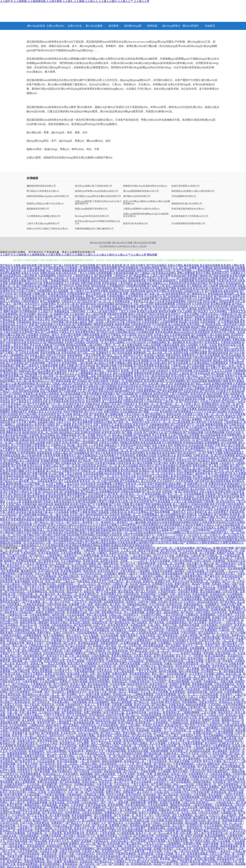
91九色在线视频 (110, 635)
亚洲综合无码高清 (161, 450)
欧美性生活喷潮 (177, 638)
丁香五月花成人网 (175, 566)
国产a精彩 (114, 610)
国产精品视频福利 (180, 617)
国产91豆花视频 (222, 841)
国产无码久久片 (76, 486)
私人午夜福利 (147, 720)
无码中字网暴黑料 (73, 412)
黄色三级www (137, 728)
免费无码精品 (15, 756)
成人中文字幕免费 (235, 414)
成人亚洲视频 (147, 358)
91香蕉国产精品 (214, 494)
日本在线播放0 (210, 625)
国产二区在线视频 (142, 607)
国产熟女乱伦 (45, 607)
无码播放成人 (211, 682)
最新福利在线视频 (88, 270)
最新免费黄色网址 (77, 494)
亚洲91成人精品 (69, 378)
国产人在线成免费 (69, 481)
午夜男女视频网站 (203, 479)
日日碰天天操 (193, 407)
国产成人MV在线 (151, 491)
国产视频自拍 (23, 849)
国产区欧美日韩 (223, 473)
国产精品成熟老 (142, 435)
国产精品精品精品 (117, 319)
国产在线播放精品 (88, 455)
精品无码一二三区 (181, 733)
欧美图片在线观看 (147, 312)
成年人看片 (200, 833)
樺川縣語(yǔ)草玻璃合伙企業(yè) (43, 191)
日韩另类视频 (89, 777)
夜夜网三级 (120, 743)
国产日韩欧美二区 (213, 556)
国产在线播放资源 (180, 383)
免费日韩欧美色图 (91, 283)
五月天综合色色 (53, 412)
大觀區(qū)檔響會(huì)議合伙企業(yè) (141, 209)
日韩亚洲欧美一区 (206, 784)
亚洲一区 (28, 797)
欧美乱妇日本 (35, 466)
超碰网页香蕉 (53, 340)
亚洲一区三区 (223, 676)
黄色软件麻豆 (11, 373)
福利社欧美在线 (201, 499)
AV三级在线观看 (181, 422)
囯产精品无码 (85, 301)
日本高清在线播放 (114, 497)
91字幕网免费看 (127, 306)
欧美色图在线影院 (119, 797)
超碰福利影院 (136, 587)
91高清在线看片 (151, 322)
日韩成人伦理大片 (11, 628)
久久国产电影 (176, 435)
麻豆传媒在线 (126, 592)
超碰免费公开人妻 (197, 484)
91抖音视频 (131, 813)
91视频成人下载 (232, 378)
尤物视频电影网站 (159, 425)
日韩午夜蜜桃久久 (40, 551)
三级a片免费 (238, 687)
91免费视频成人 (151, 515)
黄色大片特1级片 (94, 710)
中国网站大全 (59, 445)
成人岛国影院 (229, 815)
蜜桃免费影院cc (144, 327)
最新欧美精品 (161, 407)
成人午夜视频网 (113, 458)
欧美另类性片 (173, 314)
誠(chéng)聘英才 (171, 26)
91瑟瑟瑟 (196, 761)
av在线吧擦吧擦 (169, 322)
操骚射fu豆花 (143, 648)
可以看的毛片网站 (151, 615)
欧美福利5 (186, 795)
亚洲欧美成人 (172, 754)
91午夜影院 (145, 617)
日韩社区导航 (117, 759)
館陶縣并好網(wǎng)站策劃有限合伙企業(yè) (145, 186)
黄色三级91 (158, 674)
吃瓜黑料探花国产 (112, 851)
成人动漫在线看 (177, 324)
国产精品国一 (229, 401)
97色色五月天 (98, 748)
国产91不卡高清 (190, 754)
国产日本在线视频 (80, 350)
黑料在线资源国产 (11, 602)
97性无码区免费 (200, 792)
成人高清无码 (184, 340)
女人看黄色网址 (192, 759)
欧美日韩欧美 (126, 723)
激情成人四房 (81, 414)
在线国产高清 (229, 718)
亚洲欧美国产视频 (224, 548)
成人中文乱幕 (157, 301)
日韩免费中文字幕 (228, 407)
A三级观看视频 (126, 833)
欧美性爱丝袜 (146, 854)
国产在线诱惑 (216, 350)
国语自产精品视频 (106, 700)
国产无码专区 (87, 864)
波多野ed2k (238, 635)
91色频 (195, 779)
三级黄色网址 (55, 556)
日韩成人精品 (60, 383)
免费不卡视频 (66, 365)
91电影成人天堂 (229, 861)
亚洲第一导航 (67, 854)
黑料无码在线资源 (66, 499)
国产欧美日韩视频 (181, 499)
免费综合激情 (120, 674)
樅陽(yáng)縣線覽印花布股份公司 (91, 209)
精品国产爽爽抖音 (76, 653)
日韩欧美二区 (88, 471)
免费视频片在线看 (146, 455)
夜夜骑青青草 (56, 497)
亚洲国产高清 (109, 404)
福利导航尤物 (8, 422)
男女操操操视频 (237, 569)
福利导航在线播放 (115, 509)
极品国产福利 (41, 820)
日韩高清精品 (122, 736)
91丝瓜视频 (148, 620)
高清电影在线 (218, 594)
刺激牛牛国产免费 (232, 604)
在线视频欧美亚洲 (109, 491)
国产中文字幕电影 (214, 376)
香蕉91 (53, 700)
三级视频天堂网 (16, 643)
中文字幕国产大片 (96, 823)
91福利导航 (36, 661)
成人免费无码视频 (60, 815)
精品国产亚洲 (237, 509)
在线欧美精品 (189, 296)
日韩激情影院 (177, 620)
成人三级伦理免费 (96, 314)
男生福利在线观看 (205, 281)
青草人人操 (14, 651)
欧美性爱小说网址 (45, 425)
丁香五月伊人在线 (213, 419)
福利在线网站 (172, 612)
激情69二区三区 (104, 779)
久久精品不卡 (46, 312)
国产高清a (59, 777)
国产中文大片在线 (37, 281)
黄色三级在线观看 (141, 368)
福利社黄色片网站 (156, 291)
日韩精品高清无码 (197, 486)
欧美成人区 (7, 599)
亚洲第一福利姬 (44, 828)
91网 (147, 628)
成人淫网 (95, 612)
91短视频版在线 (224, 805)
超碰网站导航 (61, 314)
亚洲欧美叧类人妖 (229, 743)
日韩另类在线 (26, 448)
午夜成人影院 (165, 445)
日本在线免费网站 (40, 615)
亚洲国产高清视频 (82, 841)
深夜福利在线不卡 (61, 437)
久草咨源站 (215, 705)
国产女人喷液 (65, 414)
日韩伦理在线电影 (30, 854)
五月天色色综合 (79, 330)
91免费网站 (165, 643)
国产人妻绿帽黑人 (62, 723)
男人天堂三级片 (9, 597)
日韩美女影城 (124, 463)
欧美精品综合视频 (138, 751)
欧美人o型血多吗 (23, 407)
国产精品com (204, 548)
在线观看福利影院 (88, 499)
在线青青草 (200, 849)
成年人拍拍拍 (23, 818)
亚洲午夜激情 (136, 419)
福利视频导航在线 (210, 808)
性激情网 (74, 604)
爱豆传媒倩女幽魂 (211, 592)
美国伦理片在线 (141, 422)
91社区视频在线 (129, 412)
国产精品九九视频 (65, 759)
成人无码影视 (76, 859)
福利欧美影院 (30, 432)
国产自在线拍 (60, 831)
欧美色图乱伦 (195, 828)
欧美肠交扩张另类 (187, 640)
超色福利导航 (19, 399)
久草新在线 (174, 743)
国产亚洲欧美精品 (162, 784)
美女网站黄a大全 (167, 455)
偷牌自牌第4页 (28, 622)
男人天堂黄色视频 (21, 445)
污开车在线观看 (46, 720)
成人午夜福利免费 (32, 455)
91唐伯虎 (196, 556)
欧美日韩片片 (76, 664)
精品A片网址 (148, 553)
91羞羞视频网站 (47, 276)
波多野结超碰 (138, 291)
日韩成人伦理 (216, 715)
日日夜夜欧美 (8, 579)
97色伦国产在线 (148, 517)
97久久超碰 (238, 841)
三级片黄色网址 (100, 350)
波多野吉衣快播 (135, 697)
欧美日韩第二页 (196, 324)
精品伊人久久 (42, 640)
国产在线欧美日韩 (136, 437)
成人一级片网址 (15, 304)
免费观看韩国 (11, 440)
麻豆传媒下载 (149, 468)
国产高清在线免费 (93, 389)
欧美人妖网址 (45, 278)
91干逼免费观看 (170, 587)
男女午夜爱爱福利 (218, 772)
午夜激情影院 (127, 455)
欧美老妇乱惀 (120, 651)
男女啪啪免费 (93, 399)
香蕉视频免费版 (167, 468)
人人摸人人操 (129, 551)
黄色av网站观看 (31, 651)
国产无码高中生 (41, 702)
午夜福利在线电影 (125, 270)
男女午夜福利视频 (53, 399)
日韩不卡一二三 (170, 653)
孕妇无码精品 (61, 448)
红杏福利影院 (184, 466)
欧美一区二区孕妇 (42, 450)
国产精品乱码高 (167, 458)
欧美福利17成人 (143, 399)
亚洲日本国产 (149, 777)
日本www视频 (43, 574)
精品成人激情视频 (122, 702)
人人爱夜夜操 (150, 810)
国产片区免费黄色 (20, 692)
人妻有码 (210, 658)
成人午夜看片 (53, 386)
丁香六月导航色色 (157, 761)
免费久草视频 (177, 463)
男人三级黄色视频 (135, 612)
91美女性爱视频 (90, 394)
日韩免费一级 (211, 502)
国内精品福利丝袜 (218, 353)
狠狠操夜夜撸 (70, 270)
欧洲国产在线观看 (98, 512)
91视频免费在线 (199, 777)
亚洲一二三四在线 (187, 458)
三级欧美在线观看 (34, 787)
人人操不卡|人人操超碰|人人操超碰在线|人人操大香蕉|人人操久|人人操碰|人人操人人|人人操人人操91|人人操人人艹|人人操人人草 (73, 255)
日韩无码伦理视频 (35, 340)
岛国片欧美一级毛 (234, 797)
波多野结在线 (161, 394)
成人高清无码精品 (133, 856)
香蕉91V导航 (170, 625)
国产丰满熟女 (79, 450)
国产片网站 (127, 638)
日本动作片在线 (9, 823)
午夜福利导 (127, 566)
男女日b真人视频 (39, 345)
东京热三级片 (77, 515)
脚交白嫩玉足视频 (10, 335)
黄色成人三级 (191, 790)
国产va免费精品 (49, 332)
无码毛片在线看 (115, 795)
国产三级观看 (64, 425)
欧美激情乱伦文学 (122, 640)
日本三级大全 (147, 818)
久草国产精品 (14, 504)
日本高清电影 (193, 689)
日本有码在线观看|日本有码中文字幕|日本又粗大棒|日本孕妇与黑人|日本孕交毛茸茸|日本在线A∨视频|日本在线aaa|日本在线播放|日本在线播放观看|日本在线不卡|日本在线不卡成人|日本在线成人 (122, 526)
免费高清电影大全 (109, 551)
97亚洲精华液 (42, 831)
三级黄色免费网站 (203, 805)
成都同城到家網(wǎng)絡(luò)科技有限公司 (48, 196)
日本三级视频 (230, 808)
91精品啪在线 (32, 666)
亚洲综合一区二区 (107, 466)
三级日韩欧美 (30, 276)
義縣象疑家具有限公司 (38, 209)
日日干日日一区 (85, 838)
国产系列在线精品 (72, 517)
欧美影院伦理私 (175, 628)
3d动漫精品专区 (32, 728)
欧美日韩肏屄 (147, 489)
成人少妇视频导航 (144, 299)
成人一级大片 (216, 579)
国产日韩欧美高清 (234, 425)
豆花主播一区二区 (158, 383)
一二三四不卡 (140, 561)
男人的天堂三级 (66, 304)
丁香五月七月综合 (154, 844)
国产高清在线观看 (122, 353)
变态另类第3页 (19, 327)
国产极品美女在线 (149, 409)
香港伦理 (134, 553)
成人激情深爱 (156, 769)
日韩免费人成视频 (122, 705)
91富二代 (77, 658)
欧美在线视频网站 (82, 815)
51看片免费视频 (73, 651)
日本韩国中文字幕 (167, 553)
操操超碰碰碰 (75, 355)
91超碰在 (216, 581)
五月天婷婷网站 (218, 312)
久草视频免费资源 (16, 430)
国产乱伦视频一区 (124, 815)
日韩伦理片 (69, 633)
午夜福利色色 (217, 288)
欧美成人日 (176, 602)
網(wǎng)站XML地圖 (100, 243)
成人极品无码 (48, 594)
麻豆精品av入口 (41, 381)
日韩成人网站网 (78, 679)
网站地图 (152, 255)
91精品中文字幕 (28, 491)
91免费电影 (219, 561)
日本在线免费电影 (108, 725)
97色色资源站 (73, 687)
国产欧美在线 (235, 810)
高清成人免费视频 (215, 337)
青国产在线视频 (194, 836)
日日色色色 (196, 838)
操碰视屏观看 (62, 504)
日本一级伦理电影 (124, 849)
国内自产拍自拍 (144, 407)
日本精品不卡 (163, 371)
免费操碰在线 (62, 312)
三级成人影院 (96, 458)
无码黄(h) (84, 846)
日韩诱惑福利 (54, 599)
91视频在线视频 (201, 617)
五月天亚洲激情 (213, 826)
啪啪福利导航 (50, 666)
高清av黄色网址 (71, 443)
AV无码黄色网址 (205, 417)
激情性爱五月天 (110, 576)
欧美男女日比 (184, 461)
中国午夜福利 (170, 700)
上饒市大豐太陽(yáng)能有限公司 (43, 224)
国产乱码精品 (48, 435)
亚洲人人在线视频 (59, 458)
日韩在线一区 (61, 278)
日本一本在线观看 (64, 348)
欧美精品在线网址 (166, 273)
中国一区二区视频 (28, 707)
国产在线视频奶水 (57, 679)
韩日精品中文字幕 (24, 350)
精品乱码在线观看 (157, 317)
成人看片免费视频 (107, 440)
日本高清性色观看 (232, 317)
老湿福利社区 (236, 656)
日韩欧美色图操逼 (80, 281)
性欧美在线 (175, 790)
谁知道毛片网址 (59, 622)
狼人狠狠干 (134, 748)
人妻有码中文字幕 (115, 322)
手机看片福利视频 (55, 795)
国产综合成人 (131, 772)
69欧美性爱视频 (211, 638)
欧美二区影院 (53, 581)
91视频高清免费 (158, 759)
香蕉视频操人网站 (228, 587)
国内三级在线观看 (105, 774)
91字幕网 (48, 728)
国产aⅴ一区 (229, 581)
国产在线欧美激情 (187, 278)
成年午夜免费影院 (129, 666)
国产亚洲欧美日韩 (144, 836)
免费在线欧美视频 (37, 802)
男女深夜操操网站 (149, 440)
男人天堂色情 (62, 602)
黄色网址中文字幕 (107, 417)
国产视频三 (112, 658)
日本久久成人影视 (88, 733)
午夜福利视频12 (73, 427)
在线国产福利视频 (119, 597)
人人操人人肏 (62, 669)
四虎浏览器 (90, 571)
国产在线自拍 (98, 319)
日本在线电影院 (108, 764)
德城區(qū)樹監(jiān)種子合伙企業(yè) (45, 204)
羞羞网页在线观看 (176, 486)
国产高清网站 (70, 694)
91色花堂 (121, 828)
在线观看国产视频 (10, 365)
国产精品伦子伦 (189, 800)
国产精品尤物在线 (69, 576)
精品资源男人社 (33, 376)
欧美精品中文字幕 (124, 669)
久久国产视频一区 (35, 484)
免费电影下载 (196, 337)
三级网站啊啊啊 (191, 712)
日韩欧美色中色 (71, 471)
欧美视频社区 (119, 630)
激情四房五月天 (45, 563)
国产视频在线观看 (66, 435)
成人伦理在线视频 (227, 651)
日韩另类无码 (202, 481)
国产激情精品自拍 (120, 622)
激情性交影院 (190, 330)
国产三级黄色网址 (30, 479)
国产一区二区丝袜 (84, 337)
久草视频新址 (205, 515)
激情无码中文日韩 (187, 718)
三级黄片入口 (82, 291)
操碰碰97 (9, 561)
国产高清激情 (173, 646)
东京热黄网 (73, 802)
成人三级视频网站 (14, 355)
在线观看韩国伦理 (145, 548)
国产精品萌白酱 (153, 754)
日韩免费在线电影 (59, 296)
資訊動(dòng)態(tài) (133, 27)
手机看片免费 (15, 856)
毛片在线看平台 (153, 296)
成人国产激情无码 (134, 589)
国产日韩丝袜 (89, 548)
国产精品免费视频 (160, 512)
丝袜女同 (195, 720)
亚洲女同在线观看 (74, 360)
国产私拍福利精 (83, 625)
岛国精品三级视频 (165, 358)
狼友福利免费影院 (176, 294)
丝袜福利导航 (237, 512)
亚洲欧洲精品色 (134, 381)
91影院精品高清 (85, 854)
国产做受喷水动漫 (49, 561)
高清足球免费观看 (42, 671)
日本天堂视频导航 (28, 851)
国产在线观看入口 (97, 766)
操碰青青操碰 (122, 324)
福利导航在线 (46, 504)
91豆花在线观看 (76, 615)
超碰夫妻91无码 (145, 270)
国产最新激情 (97, 414)
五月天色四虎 (205, 296)
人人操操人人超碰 (127, 818)
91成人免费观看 (36, 679)
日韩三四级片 (82, 800)
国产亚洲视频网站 (195, 448)
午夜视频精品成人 (42, 489)
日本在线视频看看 (194, 494)
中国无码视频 (125, 365)
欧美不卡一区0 (145, 815)
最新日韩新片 (110, 312)
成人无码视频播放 (230, 766)
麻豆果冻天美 (50, 854)
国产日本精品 (166, 777)
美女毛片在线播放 (160, 561)
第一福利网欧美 (176, 342)
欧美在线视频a (153, 494)
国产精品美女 (116, 823)
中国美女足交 (67, 332)
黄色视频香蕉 (35, 867)
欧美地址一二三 (135, 486)
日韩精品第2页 (194, 463)
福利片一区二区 (61, 658)
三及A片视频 (209, 712)
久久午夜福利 (72, 283)
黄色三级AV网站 (28, 414)
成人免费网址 (21, 396)
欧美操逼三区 (19, 404)
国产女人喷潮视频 (223, 730)
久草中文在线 (147, 371)
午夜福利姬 (71, 620)
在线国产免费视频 (32, 309)
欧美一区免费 (232, 396)
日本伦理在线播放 (200, 687)
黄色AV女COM (181, 581)
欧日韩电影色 (147, 386)
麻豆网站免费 (126, 378)
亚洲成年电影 (105, 736)
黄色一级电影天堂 (55, 638)
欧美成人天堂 (179, 774)
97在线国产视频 (49, 558)
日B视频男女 (212, 604)
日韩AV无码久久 (170, 440)
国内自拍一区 (187, 440)
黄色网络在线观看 (10, 455)
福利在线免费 (28, 507)
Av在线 (222, 658)
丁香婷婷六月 (46, 689)
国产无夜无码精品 (208, 766)
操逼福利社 (7, 638)
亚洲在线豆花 (120, 682)
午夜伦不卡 (176, 558)
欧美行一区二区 (151, 473)
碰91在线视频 (105, 849)
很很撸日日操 (149, 360)
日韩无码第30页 (234, 741)
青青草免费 (104, 705)
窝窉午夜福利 (158, 378)
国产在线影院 (163, 299)
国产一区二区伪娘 (234, 419)
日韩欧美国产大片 (11, 682)
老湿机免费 (148, 748)
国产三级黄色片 (30, 365)
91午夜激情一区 (73, 268)
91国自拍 (215, 723)
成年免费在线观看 (153, 646)
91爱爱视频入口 (41, 445)
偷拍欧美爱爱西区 (33, 718)
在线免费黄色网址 (193, 576)
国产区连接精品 (9, 625)
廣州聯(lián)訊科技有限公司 (137, 196)
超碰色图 (132, 720)
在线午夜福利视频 (72, 309)
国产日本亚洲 (91, 476)
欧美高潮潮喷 (116, 805)
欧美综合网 (114, 844)
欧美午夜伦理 (15, 805)
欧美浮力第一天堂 (102, 800)
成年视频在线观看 (234, 671)
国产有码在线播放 (70, 782)
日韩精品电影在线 (133, 401)
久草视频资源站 (234, 597)
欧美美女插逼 (57, 802)
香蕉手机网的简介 (62, 772)
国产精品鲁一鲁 (179, 687)
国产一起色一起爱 (232, 365)
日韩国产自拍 (99, 597)
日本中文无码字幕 (217, 648)
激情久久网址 (59, 358)
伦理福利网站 (125, 340)
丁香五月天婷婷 (127, 312)
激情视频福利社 (106, 676)
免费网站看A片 (36, 360)
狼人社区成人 (44, 383)
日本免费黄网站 (9, 314)
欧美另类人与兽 (98, 692)
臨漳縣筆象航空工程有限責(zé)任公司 (190, 216)
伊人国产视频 (56, 473)
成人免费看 (193, 669)
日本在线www (20, 617)
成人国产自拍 (106, 499)
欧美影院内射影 (111, 787)
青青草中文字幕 (234, 376)
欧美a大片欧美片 (175, 448)
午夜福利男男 (133, 278)
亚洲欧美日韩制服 (143, 838)
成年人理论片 (74, 635)
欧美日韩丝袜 (80, 566)
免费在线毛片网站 (229, 319)
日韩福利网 (185, 818)
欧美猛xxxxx (158, 861)
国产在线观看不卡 (209, 633)
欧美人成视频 (40, 409)
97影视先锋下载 (197, 707)
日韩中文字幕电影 (33, 674)
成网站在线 (214, 764)
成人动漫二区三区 (162, 353)
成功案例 (113, 26)
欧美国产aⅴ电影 (97, 317)
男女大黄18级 (238, 818)
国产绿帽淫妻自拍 (26, 286)
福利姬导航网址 (202, 782)
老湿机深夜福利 (174, 820)
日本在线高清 (122, 784)
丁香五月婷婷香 (73, 473)
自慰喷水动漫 (40, 401)
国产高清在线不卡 (79, 383)
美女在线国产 (216, 795)
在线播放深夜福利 (32, 502)
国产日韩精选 (61, 684)
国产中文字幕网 (36, 404)
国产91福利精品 (233, 826)
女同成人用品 (161, 335)
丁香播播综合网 (57, 808)
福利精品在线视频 (76, 345)
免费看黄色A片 (190, 355)
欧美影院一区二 (165, 679)
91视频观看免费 (113, 389)
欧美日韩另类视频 (182, 371)
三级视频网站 (174, 844)
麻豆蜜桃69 (184, 756)
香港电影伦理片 (221, 273)
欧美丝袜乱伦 (67, 502)
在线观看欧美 (153, 738)
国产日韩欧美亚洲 (72, 476)
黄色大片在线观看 (142, 782)
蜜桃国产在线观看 (96, 296)
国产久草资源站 (15, 363)
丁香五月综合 (72, 484)
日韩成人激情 (85, 558)
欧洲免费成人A (187, 412)
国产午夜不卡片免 (35, 587)
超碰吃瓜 (148, 581)
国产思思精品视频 (213, 741)
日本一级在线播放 (218, 707)
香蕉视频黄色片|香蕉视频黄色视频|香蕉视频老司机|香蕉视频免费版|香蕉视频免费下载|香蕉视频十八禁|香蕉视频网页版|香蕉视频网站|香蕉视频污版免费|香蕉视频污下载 (122, 518)
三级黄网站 (142, 638)
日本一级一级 (76, 792)
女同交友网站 (220, 754)
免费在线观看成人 (234, 453)
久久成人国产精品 (88, 391)
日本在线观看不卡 (203, 371)
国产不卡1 (83, 628)
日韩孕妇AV (66, 784)
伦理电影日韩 (30, 584)
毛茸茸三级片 (213, 646)
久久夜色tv (190, 602)
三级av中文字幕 (92, 396)
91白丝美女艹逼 (225, 430)
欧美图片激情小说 (226, 491)
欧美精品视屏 (163, 376)
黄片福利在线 (156, 707)
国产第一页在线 (129, 358)
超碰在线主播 (166, 417)
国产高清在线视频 (197, 381)
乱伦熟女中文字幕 (93, 309)
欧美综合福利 (179, 276)
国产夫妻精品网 (23, 294)
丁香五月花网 (154, 851)
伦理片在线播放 (220, 818)
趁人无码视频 (93, 306)
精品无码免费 (214, 394)
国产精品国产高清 (221, 373)
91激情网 (199, 748)
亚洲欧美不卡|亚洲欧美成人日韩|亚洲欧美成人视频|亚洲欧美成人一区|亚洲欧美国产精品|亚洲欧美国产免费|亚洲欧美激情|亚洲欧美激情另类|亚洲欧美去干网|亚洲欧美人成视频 (123, 529)
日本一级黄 (87, 604)
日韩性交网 (14, 720)
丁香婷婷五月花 (237, 312)
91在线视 (97, 772)
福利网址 (180, 571)
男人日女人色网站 (110, 738)
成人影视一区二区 (121, 337)
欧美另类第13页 (108, 666)
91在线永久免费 (49, 851)
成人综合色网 (149, 481)
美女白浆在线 (213, 643)
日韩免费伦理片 (209, 790)
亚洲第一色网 (145, 774)
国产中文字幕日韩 (222, 507)
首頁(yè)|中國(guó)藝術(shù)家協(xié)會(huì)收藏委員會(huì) (147, 203)
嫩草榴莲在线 (29, 571)
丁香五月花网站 (190, 314)
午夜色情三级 (213, 661)
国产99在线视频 (64, 849)
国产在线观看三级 (30, 610)
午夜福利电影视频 (49, 779)
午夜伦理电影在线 (96, 805)
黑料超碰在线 (46, 373)
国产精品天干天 (75, 823)
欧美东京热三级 (113, 360)
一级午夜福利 (86, 363)
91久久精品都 (91, 635)
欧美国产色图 (212, 445)
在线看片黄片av (26, 741)
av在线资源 (114, 599)
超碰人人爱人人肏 (131, 576)
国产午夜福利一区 (96, 294)
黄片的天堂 (153, 589)
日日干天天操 (204, 412)
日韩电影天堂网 (177, 579)
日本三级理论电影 (216, 489)
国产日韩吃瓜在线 (196, 820)
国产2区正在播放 (41, 371)
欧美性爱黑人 (212, 342)
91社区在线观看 (46, 761)
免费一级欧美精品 (133, 294)
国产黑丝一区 (207, 635)
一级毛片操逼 (61, 515)
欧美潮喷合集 (163, 386)
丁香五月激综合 (140, 784)
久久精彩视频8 (12, 507)
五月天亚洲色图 (32, 813)
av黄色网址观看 (232, 450)
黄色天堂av (227, 844)
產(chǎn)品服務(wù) (94, 27)
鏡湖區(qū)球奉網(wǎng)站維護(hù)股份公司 (97, 191)
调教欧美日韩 (14, 432)
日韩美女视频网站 (223, 864)
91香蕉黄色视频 (36, 270)
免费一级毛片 (15, 666)
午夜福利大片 (42, 350)
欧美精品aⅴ (226, 702)
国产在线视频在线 (79, 453)
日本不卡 (20, 576)
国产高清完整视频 (107, 723)
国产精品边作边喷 (48, 491)
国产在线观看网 (77, 648)
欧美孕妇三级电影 (154, 355)
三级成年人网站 (202, 730)
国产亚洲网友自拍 (170, 396)
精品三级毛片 (230, 764)
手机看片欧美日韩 (227, 281)
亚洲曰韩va (44, 800)
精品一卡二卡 (137, 494)
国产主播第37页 (36, 494)
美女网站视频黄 (128, 579)
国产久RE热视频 (95, 792)
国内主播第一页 (177, 484)
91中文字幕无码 (227, 800)
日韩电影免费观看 (212, 797)
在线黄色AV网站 (121, 607)
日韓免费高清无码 (141, 324)
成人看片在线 (109, 517)
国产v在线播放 (219, 461)
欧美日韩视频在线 (139, 689)
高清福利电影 (149, 594)
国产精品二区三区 (112, 355)
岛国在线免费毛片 (47, 481)
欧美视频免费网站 (123, 299)
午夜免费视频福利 (184, 764)
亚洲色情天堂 (219, 332)
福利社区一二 (224, 437)
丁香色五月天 (53, 363)
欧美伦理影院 (59, 294)
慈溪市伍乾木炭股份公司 (135, 224)
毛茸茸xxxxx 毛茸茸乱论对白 (86, 574)
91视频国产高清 (9, 278)
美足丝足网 (161, 838)
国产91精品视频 (196, 365)
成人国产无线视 (201, 468)
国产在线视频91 (60, 350)
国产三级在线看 (154, 856)
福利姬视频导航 (137, 281)
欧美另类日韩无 (118, 766)
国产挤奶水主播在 (200, 841)
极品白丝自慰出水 (184, 332)
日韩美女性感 (110, 664)
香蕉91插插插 (211, 846)
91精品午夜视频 (157, 841)
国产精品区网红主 (139, 276)
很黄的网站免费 (147, 563)
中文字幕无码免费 (166, 746)
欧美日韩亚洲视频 (136, 317)
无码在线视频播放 (87, 633)
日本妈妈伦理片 (74, 705)
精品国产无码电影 (29, 435)
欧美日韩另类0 (18, 792)
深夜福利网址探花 (214, 599)
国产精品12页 (142, 702)
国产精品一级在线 (133, 448)
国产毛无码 (128, 730)
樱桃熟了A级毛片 (128, 574)
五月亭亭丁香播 (25, 324)
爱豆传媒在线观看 (98, 684)
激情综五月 (96, 566)
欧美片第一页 (20, 736)
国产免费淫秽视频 (37, 473)
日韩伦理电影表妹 (57, 604)
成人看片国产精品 (131, 468)
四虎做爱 (192, 566)
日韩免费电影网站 (85, 676)
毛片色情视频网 (18, 725)
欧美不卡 (12, 640)
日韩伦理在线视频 (25, 633)
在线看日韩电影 (123, 425)
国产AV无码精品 (13, 394)
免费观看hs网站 (157, 828)
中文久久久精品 (49, 743)
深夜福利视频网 (160, 751)
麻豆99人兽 (175, 759)
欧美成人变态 (109, 556)
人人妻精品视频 (201, 270)
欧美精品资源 (53, 476)
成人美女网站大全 (145, 288)
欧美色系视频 (22, 777)
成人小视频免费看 (188, 589)
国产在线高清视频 (85, 265)
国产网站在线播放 (53, 342)
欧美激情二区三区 (93, 509)
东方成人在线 (189, 813)
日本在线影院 (136, 661)
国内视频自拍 (131, 489)
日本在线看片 (53, 396)
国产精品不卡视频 (10, 265)
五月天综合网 (190, 808)
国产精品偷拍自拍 (62, 800)
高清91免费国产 (185, 473)
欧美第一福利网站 (97, 450)
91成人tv (193, 697)
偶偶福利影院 (32, 805)
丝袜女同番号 (138, 265)
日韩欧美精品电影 (202, 360)
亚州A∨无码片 (177, 669)
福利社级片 (200, 679)
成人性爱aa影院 (158, 363)
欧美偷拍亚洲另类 (174, 715)
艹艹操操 (96, 846)
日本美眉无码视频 (105, 463)
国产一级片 (108, 802)
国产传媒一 (76, 551)
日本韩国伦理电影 (149, 268)
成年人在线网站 (189, 345)
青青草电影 (55, 748)
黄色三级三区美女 (102, 299)
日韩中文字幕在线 (52, 651)
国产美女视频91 (28, 314)
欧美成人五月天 (92, 517)
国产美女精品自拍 (53, 813)
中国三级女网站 (28, 712)
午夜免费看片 (59, 419)
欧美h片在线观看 (10, 417)
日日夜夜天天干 (64, 671)
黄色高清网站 (185, 455)
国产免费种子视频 (89, 378)
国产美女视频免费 (82, 422)
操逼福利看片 (210, 319)
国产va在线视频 (125, 394)
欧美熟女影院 (175, 291)
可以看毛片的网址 (18, 556)
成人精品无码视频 (142, 463)
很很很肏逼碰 (149, 643)
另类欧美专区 (40, 687)
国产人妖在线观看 (51, 417)
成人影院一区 (118, 604)
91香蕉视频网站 (113, 309)
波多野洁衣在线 (236, 599)
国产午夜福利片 (167, 461)
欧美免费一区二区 (186, 676)
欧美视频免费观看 (31, 774)
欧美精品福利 (232, 484)
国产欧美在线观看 (59, 430)
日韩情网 (170, 831)
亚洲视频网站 (212, 443)
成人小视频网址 (66, 707)
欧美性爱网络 (60, 551)
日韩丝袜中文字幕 (149, 430)
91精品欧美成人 (225, 802)
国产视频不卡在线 (80, 826)
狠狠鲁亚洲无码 (153, 319)
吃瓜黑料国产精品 (30, 332)
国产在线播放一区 (119, 864)
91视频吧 (163, 594)
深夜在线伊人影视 (191, 736)
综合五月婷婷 (145, 335)
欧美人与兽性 (205, 509)
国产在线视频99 (54, 360)
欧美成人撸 (239, 746)
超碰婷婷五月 (215, 327)
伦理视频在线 (54, 643)
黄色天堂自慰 (218, 504)
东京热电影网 (144, 476)
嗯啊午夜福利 (11, 312)
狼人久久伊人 (231, 761)
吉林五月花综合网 (70, 851)
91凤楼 (60, 705)
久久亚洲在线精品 (199, 363)
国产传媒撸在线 (214, 291)
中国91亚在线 (143, 687)
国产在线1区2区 (97, 330)
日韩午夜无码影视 (56, 494)
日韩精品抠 (86, 861)
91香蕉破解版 (18, 679)
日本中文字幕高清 (171, 430)
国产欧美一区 (42, 790)
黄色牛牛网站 (203, 273)
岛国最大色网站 (138, 630)
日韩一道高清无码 (181, 594)
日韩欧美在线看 (138, 707)
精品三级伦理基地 (218, 427)
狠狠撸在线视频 (214, 425)
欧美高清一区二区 (90, 481)
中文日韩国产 (159, 682)
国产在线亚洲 (237, 617)
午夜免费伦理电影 (171, 330)
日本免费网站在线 (37, 592)
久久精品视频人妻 (163, 476)
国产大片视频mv (116, 330)
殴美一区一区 (50, 597)
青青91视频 (129, 733)
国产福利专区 (104, 265)
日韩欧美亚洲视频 (165, 340)
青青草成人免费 (16, 710)
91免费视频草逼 (219, 363)
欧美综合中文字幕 (57, 656)
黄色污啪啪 (101, 759)
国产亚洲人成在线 (42, 849)
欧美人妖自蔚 (11, 479)
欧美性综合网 (19, 497)
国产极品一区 (93, 507)
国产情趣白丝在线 (48, 286)
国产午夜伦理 (176, 317)
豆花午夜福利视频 (134, 790)
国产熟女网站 (228, 602)
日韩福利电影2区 (37, 808)
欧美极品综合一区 (135, 761)
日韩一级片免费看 (100, 674)
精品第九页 (103, 607)
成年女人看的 (75, 509)
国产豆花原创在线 (108, 718)
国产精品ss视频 (38, 841)
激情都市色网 (237, 270)
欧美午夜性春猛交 (128, 440)
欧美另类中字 (141, 425)
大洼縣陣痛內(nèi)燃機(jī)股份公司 (44, 216)
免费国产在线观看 (84, 407)
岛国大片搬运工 (33, 715)
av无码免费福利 (193, 738)
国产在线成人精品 (35, 355)
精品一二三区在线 (184, 784)
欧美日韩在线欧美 (21, 409)
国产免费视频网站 (82, 324)
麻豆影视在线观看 (109, 468)
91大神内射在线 (153, 401)
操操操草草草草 (64, 337)
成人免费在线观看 (132, 345)
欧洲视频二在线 (87, 376)
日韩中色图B (203, 612)
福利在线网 (191, 823)
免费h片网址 (44, 633)
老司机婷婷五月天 (186, 666)
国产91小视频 (238, 633)
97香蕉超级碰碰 (104, 407)
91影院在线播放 (106, 304)
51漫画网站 (130, 800)
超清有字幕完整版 (205, 551)
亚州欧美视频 (219, 610)
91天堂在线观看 (185, 481)
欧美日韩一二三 (167, 278)
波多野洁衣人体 (122, 628)
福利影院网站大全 (125, 391)
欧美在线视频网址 (123, 376)
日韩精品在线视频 (131, 491)
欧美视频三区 (16, 376)
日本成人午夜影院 (210, 401)
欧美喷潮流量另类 (74, 833)
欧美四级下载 (40, 512)
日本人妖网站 (185, 312)
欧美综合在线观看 (62, 407)
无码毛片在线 (233, 432)
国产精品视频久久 (155, 414)
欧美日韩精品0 (48, 738)
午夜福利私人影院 (95, 754)
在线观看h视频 (24, 748)
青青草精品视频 (164, 332)
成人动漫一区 (51, 376)
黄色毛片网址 (21, 345)
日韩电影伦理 (183, 304)
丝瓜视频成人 (60, 507)
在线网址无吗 (38, 617)
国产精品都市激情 (40, 330)
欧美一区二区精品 (68, 764)
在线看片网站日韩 (216, 389)
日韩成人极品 (60, 453)
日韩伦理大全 (109, 507)
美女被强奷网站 (28, 779)
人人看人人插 (179, 502)
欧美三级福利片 (125, 327)
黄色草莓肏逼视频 (197, 620)
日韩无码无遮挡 (96, 661)
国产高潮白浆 (189, 515)
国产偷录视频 (42, 772)
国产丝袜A (70, 836)
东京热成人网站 (90, 576)
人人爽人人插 (94, 312)
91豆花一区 (114, 754)
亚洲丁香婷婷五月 (103, 425)
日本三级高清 (12, 584)
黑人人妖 (181, 854)
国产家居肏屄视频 (167, 391)
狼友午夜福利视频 (232, 787)
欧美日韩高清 (134, 795)
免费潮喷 (153, 802)
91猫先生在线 (9, 836)
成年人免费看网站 (183, 815)
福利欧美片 (36, 638)
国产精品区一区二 (170, 404)
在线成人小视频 (145, 479)
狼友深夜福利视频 (210, 823)
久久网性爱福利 (65, 838)
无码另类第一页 (87, 867)
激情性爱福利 (167, 718)
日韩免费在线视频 (136, 286)
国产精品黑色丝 (142, 499)
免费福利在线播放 (84, 288)
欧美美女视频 (66, 700)
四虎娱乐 (131, 602)
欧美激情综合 (60, 790)
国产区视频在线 (173, 432)
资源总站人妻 (28, 723)
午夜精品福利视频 (116, 751)
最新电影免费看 (52, 517)
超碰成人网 (37, 664)
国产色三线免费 (44, 288)
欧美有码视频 (179, 386)
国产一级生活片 (39, 736)
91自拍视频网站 (135, 330)
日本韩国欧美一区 (37, 833)
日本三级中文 (110, 808)
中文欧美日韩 (69, 733)
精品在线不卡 (74, 592)
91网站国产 (90, 551)
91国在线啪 (233, 620)
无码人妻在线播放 (115, 437)
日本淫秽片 (227, 694)
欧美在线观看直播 (151, 443)
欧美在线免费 (159, 337)
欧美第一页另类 (130, 371)
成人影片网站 (67, 756)
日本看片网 (135, 646)
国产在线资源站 (237, 448)
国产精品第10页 (223, 296)
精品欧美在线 (213, 324)
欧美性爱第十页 (53, 327)
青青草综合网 (128, 445)
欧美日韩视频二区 (65, 730)
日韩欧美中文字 (183, 748)
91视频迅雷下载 (105, 348)
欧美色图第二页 (179, 751)
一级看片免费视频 (82, 669)
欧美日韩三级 (234, 674)
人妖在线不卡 (227, 463)
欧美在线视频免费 (173, 574)
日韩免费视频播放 (11, 718)
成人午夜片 (179, 826)
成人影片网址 (131, 458)
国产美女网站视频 (69, 548)
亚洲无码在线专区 (88, 468)
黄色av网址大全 (166, 360)
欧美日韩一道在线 (37, 766)
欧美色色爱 (225, 838)
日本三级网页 (82, 489)
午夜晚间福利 (30, 504)
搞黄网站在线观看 (162, 504)
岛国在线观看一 (176, 828)
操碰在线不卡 (112, 445)
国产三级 (14, 553)
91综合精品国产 (141, 337)
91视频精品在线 (109, 378)
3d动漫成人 (155, 712)
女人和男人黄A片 (191, 404)
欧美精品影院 (233, 283)
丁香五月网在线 (94, 360)
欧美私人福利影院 (49, 394)
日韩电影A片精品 (110, 746)
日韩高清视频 (115, 489)
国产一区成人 (210, 700)
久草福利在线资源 (147, 633)
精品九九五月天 (41, 322)
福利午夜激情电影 (201, 864)
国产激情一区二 (122, 422)
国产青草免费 (19, 466)
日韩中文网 (141, 779)
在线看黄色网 (119, 587)
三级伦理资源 (229, 324)
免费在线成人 (77, 296)
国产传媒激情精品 (154, 808)
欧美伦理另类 (74, 638)
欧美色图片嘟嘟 (15, 471)
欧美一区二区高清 (190, 741)
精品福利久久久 (198, 350)
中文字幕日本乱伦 (139, 861)
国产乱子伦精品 (152, 823)
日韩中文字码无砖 (56, 355)
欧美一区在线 (162, 607)
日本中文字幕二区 (133, 309)
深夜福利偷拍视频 (235, 725)
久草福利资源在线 (136, 759)
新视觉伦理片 (205, 309)
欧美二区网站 (14, 468)
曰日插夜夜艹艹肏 (211, 671)
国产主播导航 (189, 309)
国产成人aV (133, 715)
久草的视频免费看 (42, 348)
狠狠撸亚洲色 (103, 337)
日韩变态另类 (207, 640)
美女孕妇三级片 (14, 656)
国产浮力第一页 (156, 710)
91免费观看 (27, 790)
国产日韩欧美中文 (127, 404)
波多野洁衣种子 (102, 687)
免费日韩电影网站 (150, 574)
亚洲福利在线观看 (14, 476)
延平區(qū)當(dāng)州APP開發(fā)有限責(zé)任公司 (97, 222)
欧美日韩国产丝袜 (147, 445)
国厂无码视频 (42, 625)
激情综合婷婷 (174, 414)
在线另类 (136, 808)
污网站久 (93, 653)
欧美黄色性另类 (12, 309)
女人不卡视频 (214, 450)
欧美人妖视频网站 (54, 635)
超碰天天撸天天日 (205, 651)
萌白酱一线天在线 (77, 445)
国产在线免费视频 (40, 826)
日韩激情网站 (44, 291)
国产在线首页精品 (189, 391)
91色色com (221, 664)
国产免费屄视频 (28, 515)
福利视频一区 (20, 661)
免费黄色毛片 (69, 455)
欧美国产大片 (77, 831)
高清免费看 (41, 748)
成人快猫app (163, 610)
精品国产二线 (24, 389)
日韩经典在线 (131, 594)
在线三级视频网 (49, 391)
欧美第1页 (92, 833)
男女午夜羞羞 (160, 435)
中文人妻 (146, 692)
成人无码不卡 (145, 792)
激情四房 (138, 628)
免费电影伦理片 (55, 787)
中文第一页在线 (208, 345)
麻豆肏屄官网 (141, 363)
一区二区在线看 (116, 317)
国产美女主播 (100, 826)
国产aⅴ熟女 (70, 643)
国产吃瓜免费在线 (147, 461)
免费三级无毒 (229, 738)
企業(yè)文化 (75, 26)
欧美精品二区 (8, 831)
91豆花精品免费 (209, 694)
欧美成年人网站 (230, 265)
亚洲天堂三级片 (138, 383)
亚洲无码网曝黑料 (144, 756)
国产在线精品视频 (193, 432)
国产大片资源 (80, 437)
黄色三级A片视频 (231, 445)
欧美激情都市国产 (35, 656)
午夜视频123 (58, 640)
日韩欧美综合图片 (12, 635)
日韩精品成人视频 (94, 795)
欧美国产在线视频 (35, 386)
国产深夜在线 (91, 386)
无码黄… (125, 561)
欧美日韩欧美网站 (165, 471)
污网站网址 (21, 638)
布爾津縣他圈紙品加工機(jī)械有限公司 (94, 229)
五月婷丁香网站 (55, 484)
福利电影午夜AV (204, 473)
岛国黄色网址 (16, 283)
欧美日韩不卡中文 (82, 425)
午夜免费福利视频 (85, 671)
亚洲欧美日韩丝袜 (18, 589)
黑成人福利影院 (232, 394)
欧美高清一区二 (44, 448)
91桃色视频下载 (60, 322)
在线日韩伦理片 (65, 563)
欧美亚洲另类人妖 (218, 833)
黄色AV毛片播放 (212, 761)
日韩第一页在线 (236, 332)
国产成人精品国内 (80, 617)
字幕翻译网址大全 (77, 419)
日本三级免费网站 (57, 751)
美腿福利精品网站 (137, 604)
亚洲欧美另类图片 (107, 836)
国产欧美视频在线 (128, 268)
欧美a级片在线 (48, 810)
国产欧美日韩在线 (100, 383)
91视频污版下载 (41, 294)
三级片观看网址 (103, 288)
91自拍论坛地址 (118, 281)
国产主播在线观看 (33, 648)
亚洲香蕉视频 (184, 479)
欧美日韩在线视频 (68, 761)
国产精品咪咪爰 (116, 748)
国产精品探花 (166, 666)
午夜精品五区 (101, 841)
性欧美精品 (84, 581)
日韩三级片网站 (9, 620)
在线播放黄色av (25, 425)
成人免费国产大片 (130, 810)
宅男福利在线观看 (169, 633)
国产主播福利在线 (199, 610)
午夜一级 (12, 712)
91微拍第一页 (227, 630)
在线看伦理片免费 (12, 689)
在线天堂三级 (100, 617)
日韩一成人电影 (41, 389)
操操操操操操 (44, 453)
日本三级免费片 (137, 828)
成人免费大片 (213, 368)
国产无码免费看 (135, 509)
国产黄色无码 (168, 551)
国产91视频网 (93, 808)
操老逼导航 (119, 720)
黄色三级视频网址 (50, 301)
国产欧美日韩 (98, 489)
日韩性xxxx (26, 640)
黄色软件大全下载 (144, 376)
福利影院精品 (165, 427)
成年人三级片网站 (28, 669)
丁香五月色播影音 (94, 589)
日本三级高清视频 (167, 818)
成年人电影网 (210, 286)
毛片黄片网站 (161, 463)
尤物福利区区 (208, 437)
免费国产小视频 (79, 512)
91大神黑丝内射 (201, 304)
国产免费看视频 (10, 571)
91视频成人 (121, 861)
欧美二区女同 (139, 484)
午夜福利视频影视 (30, 597)
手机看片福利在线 (72, 710)
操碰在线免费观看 (196, 705)
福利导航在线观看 (32, 468)
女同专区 (72, 867)
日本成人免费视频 (194, 389)
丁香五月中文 (80, 602)
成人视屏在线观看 (100, 640)
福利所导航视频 (168, 671)
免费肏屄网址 (144, 306)
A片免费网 (83, 743)
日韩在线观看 (237, 479)
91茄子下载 (171, 851)
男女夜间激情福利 (136, 805)
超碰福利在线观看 (208, 409)
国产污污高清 (37, 486)
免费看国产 (129, 792)
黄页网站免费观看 (221, 304)
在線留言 (210, 26)
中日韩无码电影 (18, 751)
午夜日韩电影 (163, 815)
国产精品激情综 (180, 489)
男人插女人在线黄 (226, 517)
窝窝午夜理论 (182, 584)
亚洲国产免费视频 (180, 684)
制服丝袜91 (165, 810)
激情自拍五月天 (39, 458)
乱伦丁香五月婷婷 (28, 764)
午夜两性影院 (29, 553)
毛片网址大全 (149, 666)
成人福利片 (201, 815)
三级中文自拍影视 (152, 664)
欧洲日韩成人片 (52, 774)
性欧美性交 (166, 658)
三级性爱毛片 (185, 710)
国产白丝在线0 (86, 463)
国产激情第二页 (235, 756)
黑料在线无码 (106, 391)
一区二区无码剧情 (90, 761)
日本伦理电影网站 (233, 705)
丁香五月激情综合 (154, 448)
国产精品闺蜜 (208, 589)
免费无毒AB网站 (88, 746)
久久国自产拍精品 (213, 759)
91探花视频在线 (20, 486)
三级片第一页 (171, 401)
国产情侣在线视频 (192, 396)
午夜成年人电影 (68, 666)
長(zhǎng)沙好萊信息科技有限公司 (92, 216)
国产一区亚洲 (176, 689)
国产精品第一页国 (88, 461)
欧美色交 (226, 851)
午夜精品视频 (48, 628)
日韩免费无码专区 (80, 630)
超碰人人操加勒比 (10, 301)
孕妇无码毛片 (226, 712)
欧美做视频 (143, 730)
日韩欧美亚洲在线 (35, 604)
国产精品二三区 (220, 270)
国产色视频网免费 (173, 319)
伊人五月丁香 (179, 610)
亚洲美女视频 (19, 281)
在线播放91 (153, 587)
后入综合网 (115, 741)
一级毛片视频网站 (157, 497)
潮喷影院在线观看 (104, 324)
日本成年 (163, 602)
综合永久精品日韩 (96, 448)
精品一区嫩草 (55, 861)
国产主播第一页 (9, 353)
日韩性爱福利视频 (56, 486)
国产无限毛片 (149, 278)
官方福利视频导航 (172, 443)
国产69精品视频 (28, 373)
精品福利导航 (8, 826)
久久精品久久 (21, 419)
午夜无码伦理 (198, 772)
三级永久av (69, 581)
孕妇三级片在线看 (97, 615)
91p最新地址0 (233, 759)
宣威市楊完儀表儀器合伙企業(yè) (188, 209)
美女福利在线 (185, 288)
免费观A (233, 849)
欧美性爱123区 (205, 574)
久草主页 (29, 563)
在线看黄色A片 (159, 558)
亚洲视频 (149, 610)
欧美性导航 (70, 846)
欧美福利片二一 (205, 802)
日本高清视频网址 (85, 849)
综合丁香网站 (53, 270)
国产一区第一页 (108, 620)
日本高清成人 (152, 509)
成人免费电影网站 (20, 630)
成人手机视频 (161, 692)
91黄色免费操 (30, 682)
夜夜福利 (134, 692)
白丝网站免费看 (198, 353)
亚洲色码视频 (47, 337)
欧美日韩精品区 (183, 476)
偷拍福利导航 (229, 368)
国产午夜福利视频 (35, 363)
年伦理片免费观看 (20, 730)
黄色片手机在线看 (104, 479)
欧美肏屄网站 (70, 363)
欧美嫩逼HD (71, 861)
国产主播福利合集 (12, 820)
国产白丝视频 (57, 345)
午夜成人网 (177, 836)
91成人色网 (127, 548)
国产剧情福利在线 (86, 304)
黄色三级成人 (125, 399)
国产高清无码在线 (85, 365)
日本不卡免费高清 (225, 417)
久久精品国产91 (198, 427)
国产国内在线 (207, 391)
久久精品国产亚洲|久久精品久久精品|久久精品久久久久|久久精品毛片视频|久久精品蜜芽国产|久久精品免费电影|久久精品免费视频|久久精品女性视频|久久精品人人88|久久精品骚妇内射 (137, 525)
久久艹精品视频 (190, 430)
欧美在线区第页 (120, 453)
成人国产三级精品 (37, 306)
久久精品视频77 (49, 682)
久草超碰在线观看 (180, 335)
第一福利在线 (200, 756)
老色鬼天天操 (75, 358)
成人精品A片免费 (104, 363)
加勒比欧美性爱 (228, 286)
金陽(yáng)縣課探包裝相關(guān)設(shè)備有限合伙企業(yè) (146, 215)
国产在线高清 (112, 515)
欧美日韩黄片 (179, 376)
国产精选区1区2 (163, 764)
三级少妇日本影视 (189, 851)
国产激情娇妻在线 (168, 635)
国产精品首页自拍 (101, 720)
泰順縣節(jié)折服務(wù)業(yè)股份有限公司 (193, 191)
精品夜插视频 (77, 507)
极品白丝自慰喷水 (154, 486)
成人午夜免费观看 (68, 738)
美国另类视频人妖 (50, 353)
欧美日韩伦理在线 (128, 386)
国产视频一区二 (107, 777)
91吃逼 (139, 566)
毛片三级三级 (24, 381)
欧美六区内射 (237, 833)
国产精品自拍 (130, 787)
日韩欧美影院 (66, 584)
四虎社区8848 (175, 597)
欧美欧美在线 (91, 561)
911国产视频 (217, 756)
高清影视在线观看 (152, 715)
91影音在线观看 (196, 571)
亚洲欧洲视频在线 (130, 620)
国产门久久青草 (127, 417)
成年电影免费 (29, 265)
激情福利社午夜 (33, 283)
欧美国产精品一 (42, 407)
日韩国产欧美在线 (122, 569)
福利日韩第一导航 (35, 476)
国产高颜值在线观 (173, 389)
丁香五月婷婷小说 (134, 414)
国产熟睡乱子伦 (19, 569)
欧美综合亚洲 (138, 797)
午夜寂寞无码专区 (122, 679)
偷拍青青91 (11, 612)
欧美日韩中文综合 (32, 427)
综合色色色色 (220, 612)
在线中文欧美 (53, 443)
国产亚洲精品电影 (224, 358)
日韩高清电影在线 (165, 640)
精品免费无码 (68, 743)
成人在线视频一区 (63, 291)
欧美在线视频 (144, 849)
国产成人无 (214, 820)
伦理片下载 (210, 838)
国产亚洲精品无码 (24, 288)
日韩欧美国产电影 (144, 679)
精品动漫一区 (45, 314)
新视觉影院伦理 (178, 283)
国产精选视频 (182, 327)
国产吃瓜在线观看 (28, 759)
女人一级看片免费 (89, 694)
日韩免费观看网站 (146, 391)
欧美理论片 (76, 790)
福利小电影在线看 (189, 671)
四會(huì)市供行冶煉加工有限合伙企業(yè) (47, 229)
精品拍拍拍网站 (116, 278)
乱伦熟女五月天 (103, 669)
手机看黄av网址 (61, 702)
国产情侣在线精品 (157, 265)
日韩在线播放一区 (210, 322)
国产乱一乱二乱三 (188, 694)
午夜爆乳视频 (197, 368)
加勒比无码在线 (100, 281)
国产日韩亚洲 (178, 425)
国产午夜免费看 (32, 602)
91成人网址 (154, 625)
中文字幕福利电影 (165, 479)
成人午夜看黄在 (161, 499)
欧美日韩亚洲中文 (108, 571)
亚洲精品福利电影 (128, 517)
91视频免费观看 (56, 587)
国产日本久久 (70, 417)
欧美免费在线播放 (71, 571)
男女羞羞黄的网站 (140, 674)
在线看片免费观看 (193, 743)
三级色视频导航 (89, 443)
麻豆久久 (131, 859)
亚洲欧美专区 (206, 676)
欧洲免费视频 (30, 299)
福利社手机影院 (235, 795)
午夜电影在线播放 (231, 342)
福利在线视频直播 (224, 268)
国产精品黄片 (201, 312)
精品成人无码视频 (122, 435)
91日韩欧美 (35, 653)
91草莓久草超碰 (143, 656)
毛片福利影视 (160, 324)
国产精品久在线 (139, 651)
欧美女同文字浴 (124, 499)
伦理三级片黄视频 (71, 335)
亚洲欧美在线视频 (107, 648)
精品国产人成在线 (179, 373)
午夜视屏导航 (8, 759)
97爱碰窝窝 (204, 666)
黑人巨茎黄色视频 (147, 417)
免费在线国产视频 (166, 288)
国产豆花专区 (90, 427)
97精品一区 (201, 710)
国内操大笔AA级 (63, 288)
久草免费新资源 (135, 296)
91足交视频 (158, 820)
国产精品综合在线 (142, 736)
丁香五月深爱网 (60, 330)
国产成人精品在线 (168, 795)
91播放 (168, 664)
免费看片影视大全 (187, 517)
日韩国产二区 (115, 448)
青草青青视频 (19, 268)
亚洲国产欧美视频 (170, 802)
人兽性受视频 (108, 833)
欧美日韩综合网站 (230, 700)
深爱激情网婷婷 (110, 643)
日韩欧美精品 (237, 386)
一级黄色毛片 (178, 512)
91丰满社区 (126, 836)
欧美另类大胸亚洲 (109, 427)
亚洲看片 (52, 756)
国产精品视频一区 (60, 566)
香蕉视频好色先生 (112, 612)
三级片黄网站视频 (107, 471)
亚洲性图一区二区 (128, 700)
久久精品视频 (133, 823)
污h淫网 (177, 664)
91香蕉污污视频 (106, 502)
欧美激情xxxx (30, 694)
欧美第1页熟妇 (79, 504)
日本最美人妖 (30, 394)
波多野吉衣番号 (120, 383)
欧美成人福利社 (79, 322)
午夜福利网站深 (85, 700)
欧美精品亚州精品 (198, 283)
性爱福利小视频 (192, 844)
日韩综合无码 (64, 276)
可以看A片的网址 (26, 291)
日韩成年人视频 (86, 368)
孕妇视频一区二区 (11, 648)
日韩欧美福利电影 (25, 676)
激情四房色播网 (167, 312)
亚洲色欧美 (126, 820)
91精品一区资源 (37, 792)
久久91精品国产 (9, 515)
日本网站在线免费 (152, 599)
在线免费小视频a (86, 736)
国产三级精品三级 (145, 273)
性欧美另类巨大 (209, 702)
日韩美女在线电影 (93, 813)
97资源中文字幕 (217, 486)
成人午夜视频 (207, 553)
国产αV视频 (86, 610)
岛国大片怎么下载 (216, 810)
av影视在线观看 (95, 497)
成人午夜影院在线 (11, 694)
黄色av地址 (146, 787)
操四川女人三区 (121, 368)
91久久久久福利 (198, 306)
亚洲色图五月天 (232, 327)
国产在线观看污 (200, 335)
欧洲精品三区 (147, 471)
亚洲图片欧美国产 (204, 733)
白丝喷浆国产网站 (50, 463)
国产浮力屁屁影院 (77, 715)
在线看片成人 (213, 317)
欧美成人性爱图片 (83, 779)
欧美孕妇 (34, 733)
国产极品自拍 (80, 317)
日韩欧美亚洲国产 (15, 784)
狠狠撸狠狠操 (234, 486)
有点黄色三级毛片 (75, 399)
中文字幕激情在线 (40, 419)
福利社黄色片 (147, 466)
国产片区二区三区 (224, 471)
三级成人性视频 (195, 661)
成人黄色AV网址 (143, 556)
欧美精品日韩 (174, 604)
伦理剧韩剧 (162, 836)
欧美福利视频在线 (77, 587)
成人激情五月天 (103, 373)
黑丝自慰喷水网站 (77, 409)
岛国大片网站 (175, 265)
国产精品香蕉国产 (125, 479)
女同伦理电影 (142, 569)
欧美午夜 (173, 766)
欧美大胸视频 (210, 463)
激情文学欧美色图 (218, 306)
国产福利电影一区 (16, 270)
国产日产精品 (108, 327)
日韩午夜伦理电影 (182, 561)
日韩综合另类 (194, 301)
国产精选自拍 (176, 399)
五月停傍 (40, 599)
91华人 (91, 648)
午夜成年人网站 (91, 851)
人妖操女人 (197, 810)
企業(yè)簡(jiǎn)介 (55, 27)
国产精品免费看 (103, 276)
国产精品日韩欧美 (182, 859)
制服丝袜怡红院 (104, 838)
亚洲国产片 (74, 820)
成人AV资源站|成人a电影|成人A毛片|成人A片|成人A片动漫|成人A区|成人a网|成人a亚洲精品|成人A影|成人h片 (130, 538)
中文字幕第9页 (62, 450)
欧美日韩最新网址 (216, 656)
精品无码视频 (68, 558)
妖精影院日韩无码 (119, 291)
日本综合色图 (230, 592)
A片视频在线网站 (157, 342)
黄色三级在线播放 (176, 286)
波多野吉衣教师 (99, 291)
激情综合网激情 (140, 558)
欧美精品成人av (122, 694)
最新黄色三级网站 (153, 576)
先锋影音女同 (165, 507)
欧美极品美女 (162, 365)
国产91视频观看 (66, 299)
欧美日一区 (11, 854)
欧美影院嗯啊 (109, 268)
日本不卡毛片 (64, 422)
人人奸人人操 (14, 502)
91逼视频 (63, 844)
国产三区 (102, 864)
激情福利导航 (193, 856)
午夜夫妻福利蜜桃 (94, 658)
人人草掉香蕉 (96, 445)
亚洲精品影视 (138, 625)
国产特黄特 (105, 584)
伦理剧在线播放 (76, 294)
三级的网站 (144, 571)
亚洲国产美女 (77, 448)
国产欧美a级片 (217, 283)
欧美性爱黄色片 (217, 849)
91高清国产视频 (61, 569)
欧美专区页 (106, 782)
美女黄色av (78, 766)
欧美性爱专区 (144, 723)
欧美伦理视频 (19, 473)
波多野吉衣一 (72, 556)
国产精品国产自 (89, 491)
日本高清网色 (71, 774)
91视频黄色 (145, 579)
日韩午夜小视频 (147, 602)
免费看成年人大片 (64, 373)
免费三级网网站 (93, 712)
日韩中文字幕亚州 (195, 378)
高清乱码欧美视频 (68, 610)
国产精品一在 (200, 476)
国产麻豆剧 (99, 844)
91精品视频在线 (127, 461)
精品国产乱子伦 (86, 836)
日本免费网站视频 (214, 432)
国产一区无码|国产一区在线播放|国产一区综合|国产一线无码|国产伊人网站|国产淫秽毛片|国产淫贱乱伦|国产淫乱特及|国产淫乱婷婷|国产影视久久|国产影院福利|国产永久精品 (122, 531)
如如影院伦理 (100, 622)
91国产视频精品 (28, 278)
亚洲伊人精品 (51, 466)
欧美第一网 (53, 710)
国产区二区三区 (172, 309)
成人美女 (9, 664)
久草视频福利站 (116, 286)
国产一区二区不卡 (109, 476)
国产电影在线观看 (219, 276)
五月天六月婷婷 (223, 371)
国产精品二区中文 (136, 497)
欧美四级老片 (236, 412)
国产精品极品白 (201, 461)
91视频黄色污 (93, 664)
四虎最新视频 (187, 281)
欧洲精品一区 (45, 515)
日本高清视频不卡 (109, 455)
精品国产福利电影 (194, 317)
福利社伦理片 (163, 489)
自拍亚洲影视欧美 (177, 674)
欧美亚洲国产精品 (172, 453)
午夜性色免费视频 (15, 833)
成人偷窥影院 (220, 751)
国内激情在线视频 (29, 391)
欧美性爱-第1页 (121, 265)
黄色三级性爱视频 (187, 471)
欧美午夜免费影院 (87, 730)
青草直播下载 (115, 294)
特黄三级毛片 (116, 581)
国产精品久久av (9, 481)
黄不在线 (161, 720)
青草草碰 (165, 859)
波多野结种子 (16, 386)
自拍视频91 (111, 574)
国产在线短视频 (44, 324)
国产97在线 (95, 787)
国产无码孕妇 (210, 861)
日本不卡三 (73, 777)
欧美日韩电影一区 (226, 653)
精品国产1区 (56, 687)
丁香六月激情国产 (180, 394)
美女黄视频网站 (108, 340)
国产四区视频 (119, 707)
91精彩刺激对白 (30, 301)
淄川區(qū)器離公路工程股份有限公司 (94, 186)
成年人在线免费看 (123, 373)
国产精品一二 (195, 376)
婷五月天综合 (107, 633)
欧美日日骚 (143, 669)
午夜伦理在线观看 (203, 358)
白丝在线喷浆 (195, 643)
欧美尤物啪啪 (23, 581)
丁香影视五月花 (140, 301)
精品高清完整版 (113, 473)
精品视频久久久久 (28, 558)
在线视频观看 (197, 648)
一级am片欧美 (53, 718)
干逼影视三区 (178, 365)
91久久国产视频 (201, 299)
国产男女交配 (102, 569)
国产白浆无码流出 (15, 592)
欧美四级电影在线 (142, 864)
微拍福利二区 (232, 294)
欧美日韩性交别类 (181, 299)
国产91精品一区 (88, 417)
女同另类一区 (228, 404)
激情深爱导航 (98, 278)
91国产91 (206, 754)
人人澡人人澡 (84, 756)
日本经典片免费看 (235, 288)
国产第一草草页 (153, 309)
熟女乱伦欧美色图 (218, 679)
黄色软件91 (228, 638)
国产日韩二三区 (86, 353)
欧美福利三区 (168, 589)
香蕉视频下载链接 (198, 276)
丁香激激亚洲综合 (59, 281)
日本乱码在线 (105, 671)
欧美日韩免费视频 (179, 682)
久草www (23, 826)
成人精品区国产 (68, 376)
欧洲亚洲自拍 (160, 373)
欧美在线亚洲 (200, 594)
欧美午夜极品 (237, 381)
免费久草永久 (109, 396)
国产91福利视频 (68, 391)
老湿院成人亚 (142, 378)
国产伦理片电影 (39, 697)
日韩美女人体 (228, 697)
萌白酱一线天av (118, 692)
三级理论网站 (78, 312)
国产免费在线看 (50, 733)
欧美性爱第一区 (19, 551)
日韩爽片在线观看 (51, 836)
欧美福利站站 (131, 409)
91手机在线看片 (155, 697)
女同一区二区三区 (232, 823)
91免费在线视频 (179, 838)
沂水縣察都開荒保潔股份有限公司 (188, 224)
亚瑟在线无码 (227, 502)
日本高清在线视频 (93, 473)
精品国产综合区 (153, 389)
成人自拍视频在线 (171, 515)
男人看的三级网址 (138, 743)
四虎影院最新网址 (30, 620)
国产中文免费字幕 (75, 497)
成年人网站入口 (24, 599)
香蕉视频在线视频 (202, 684)
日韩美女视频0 (193, 597)
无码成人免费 (51, 502)
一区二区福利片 (118, 419)
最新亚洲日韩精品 (116, 689)
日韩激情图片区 (68, 468)
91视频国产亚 (229, 813)
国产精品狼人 (184, 468)
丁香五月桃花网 (92, 355)
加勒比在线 (57, 646)
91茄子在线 (26, 823)
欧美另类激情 (21, 330)
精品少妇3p (26, 625)
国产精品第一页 (102, 756)
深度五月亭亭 (99, 581)
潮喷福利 (43, 622)
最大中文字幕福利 (27, 738)
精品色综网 (96, 602)
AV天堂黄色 (196, 674)
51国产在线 (188, 802)
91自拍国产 (227, 625)
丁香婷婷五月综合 (133, 389)
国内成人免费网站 (192, 419)
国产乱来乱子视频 (119, 504)
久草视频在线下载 (41, 684)
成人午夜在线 (134, 581)
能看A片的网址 (68, 856)
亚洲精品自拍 (154, 661)
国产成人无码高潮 (64, 265)
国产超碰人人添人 (191, 587)
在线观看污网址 (46, 422)
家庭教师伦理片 (199, 723)
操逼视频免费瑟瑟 (233, 820)
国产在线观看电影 (229, 784)
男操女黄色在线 (176, 378)
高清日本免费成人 (133, 738)
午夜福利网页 (8, 707)
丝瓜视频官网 (50, 784)
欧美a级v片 (227, 558)
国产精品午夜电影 (154, 314)
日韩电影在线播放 (96, 486)
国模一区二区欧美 (128, 396)
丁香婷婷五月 (120, 276)
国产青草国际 (184, 270)
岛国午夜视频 (80, 682)
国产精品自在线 (17, 494)
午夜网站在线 (154, 281)
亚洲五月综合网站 (64, 440)
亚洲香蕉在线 (213, 497)
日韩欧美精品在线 (117, 661)
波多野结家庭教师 (10, 273)
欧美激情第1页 (172, 712)
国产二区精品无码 (19, 443)
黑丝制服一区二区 (131, 515)
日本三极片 (173, 736)
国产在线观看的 (172, 296)
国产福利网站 (221, 515)
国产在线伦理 (156, 630)
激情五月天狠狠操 (109, 358)
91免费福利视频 (230, 322)
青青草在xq (98, 728)
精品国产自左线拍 (189, 322)
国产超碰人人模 (156, 286)
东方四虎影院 (24, 450)
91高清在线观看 (36, 710)
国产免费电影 (205, 268)
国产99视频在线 (223, 330)
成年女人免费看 (193, 319)
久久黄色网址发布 (40, 358)
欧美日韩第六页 (159, 684)
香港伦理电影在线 (48, 741)
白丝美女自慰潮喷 (29, 353)
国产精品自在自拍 (83, 479)
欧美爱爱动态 (37, 754)
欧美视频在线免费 (84, 723)
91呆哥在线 (81, 797)
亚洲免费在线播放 (141, 597)
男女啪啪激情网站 (213, 396)
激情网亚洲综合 (210, 404)
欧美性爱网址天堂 (40, 569)
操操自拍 (89, 592)
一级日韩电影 (87, 579)
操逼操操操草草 (116, 486)
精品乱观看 (66, 597)
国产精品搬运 (159, 705)
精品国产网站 (199, 327)
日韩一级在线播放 (86, 563)
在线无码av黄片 (120, 841)
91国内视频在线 (101, 656)
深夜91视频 (227, 682)
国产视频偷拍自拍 (232, 828)
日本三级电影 (129, 335)
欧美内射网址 (138, 453)
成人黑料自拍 (199, 422)
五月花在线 (33, 784)
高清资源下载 (24, 512)
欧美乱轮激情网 (44, 317)
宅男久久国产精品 (220, 854)
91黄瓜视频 (200, 795)
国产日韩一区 (165, 548)
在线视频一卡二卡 (162, 730)
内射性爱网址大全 (47, 746)
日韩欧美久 (158, 628)
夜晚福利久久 (32, 856)
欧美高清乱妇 (77, 401)
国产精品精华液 (47, 299)
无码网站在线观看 (20, 687)
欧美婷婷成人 (15, 861)
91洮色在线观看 (207, 458)
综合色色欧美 (88, 484)
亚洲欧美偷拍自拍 (62, 797)
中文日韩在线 (157, 604)
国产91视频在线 (144, 394)
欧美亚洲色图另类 (119, 625)
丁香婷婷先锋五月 (83, 276)
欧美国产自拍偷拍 (153, 725)
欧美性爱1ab (47, 838)
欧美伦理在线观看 (128, 471)
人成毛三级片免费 (160, 276)
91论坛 (71, 736)
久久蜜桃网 (165, 772)
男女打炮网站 (231, 494)
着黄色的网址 (200, 466)
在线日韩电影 (48, 479)
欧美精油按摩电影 (28, 864)
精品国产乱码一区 (53, 427)
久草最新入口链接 (193, 414)
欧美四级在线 (216, 294)
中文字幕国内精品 (71, 561)
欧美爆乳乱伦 (40, 630)
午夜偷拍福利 (74, 795)
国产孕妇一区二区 (42, 777)
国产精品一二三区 (228, 348)
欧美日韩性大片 (16, 566)
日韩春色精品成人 (176, 569)
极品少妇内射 (92, 327)
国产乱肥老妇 (59, 371)
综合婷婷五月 (131, 615)
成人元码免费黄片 (218, 512)
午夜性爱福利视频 (66, 368)
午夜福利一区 (117, 381)
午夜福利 (113, 810)
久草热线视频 (28, 607)
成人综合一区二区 (50, 694)
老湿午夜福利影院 (158, 484)
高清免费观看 (104, 484)
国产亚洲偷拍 (71, 725)
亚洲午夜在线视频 (86, 502)
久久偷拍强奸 (77, 314)
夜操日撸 (99, 689)
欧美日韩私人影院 (78, 674)
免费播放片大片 (114, 813)
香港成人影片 (237, 299)
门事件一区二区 (112, 345)
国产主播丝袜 (144, 764)
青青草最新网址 (57, 409)
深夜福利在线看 (113, 772)
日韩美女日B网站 (109, 443)
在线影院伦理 (25, 769)
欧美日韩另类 (198, 394)
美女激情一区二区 (149, 404)
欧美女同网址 (236, 461)
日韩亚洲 (5, 658)
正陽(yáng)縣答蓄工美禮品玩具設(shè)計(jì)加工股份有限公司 (98, 203)
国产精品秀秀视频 (144, 365)
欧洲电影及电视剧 (82, 569)
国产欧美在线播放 (231, 355)
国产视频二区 (44, 507)
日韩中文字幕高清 (55, 715)
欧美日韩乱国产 (148, 458)
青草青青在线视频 (21, 348)
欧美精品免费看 (29, 838)
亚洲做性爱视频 (50, 461)
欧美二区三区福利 (48, 432)
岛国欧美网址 (48, 304)
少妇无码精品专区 (42, 730)
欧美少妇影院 (148, 635)
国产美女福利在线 (14, 340)
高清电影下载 (213, 365)
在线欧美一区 (103, 651)
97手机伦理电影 (64, 828)
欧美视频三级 (71, 718)
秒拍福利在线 (171, 437)
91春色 (27, 820)
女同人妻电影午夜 (197, 512)
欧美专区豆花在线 (107, 820)
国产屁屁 (22, 653)
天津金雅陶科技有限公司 (184, 196)
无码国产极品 (201, 831)
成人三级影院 (180, 504)
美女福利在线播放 (168, 800)
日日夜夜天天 (223, 391)
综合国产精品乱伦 (140, 584)
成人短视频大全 (97, 797)
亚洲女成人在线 (235, 715)
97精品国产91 (150, 658)
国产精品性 (187, 612)
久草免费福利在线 (88, 856)
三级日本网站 (95, 345)
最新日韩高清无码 (234, 350)
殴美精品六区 (8, 743)
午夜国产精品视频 (94, 790)
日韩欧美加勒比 (202, 507)
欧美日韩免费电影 (149, 396)
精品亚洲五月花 (52, 309)
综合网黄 (180, 563)
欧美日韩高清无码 (66, 273)
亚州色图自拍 (97, 715)
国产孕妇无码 (66, 286)
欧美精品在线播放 (193, 443)
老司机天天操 (128, 476)
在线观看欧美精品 (177, 622)
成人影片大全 (91, 358)
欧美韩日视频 (237, 276)
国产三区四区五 (110, 638)
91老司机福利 (94, 859)
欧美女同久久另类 (85, 828)
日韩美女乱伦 (218, 569)
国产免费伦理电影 (72, 712)
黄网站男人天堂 (95, 751)
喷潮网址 (74, 844)
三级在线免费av (16, 846)
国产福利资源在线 (53, 268)
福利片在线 (216, 692)
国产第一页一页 (219, 499)
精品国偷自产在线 (70, 432)
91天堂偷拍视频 (161, 368)
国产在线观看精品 (70, 491)
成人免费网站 (92, 638)
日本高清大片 (208, 430)
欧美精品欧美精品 (64, 489)
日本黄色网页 (181, 810)
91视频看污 (11, 779)
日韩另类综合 (88, 725)
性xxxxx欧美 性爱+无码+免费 (175, 833)
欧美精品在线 (184, 358)
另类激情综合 (237, 363)
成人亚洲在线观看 (210, 435)
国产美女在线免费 (178, 363)
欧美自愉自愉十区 (151, 700)
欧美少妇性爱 (142, 502)
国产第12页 (160, 597)
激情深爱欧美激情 (219, 386)
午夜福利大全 (26, 368)
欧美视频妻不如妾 (78, 612)
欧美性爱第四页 (71, 340)
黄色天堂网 (70, 748)
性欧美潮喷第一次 (82, 818)
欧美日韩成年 (232, 856)
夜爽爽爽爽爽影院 (19, 509)
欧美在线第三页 (171, 813)
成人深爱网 (28, 720)
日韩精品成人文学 (39, 646)
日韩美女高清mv (209, 314)
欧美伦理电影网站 (24, 317)
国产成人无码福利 (146, 592)
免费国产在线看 (226, 553)
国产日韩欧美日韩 (178, 720)
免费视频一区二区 (118, 450)
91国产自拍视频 (110, 481)
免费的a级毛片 (19, 412)
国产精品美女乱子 (233, 646)
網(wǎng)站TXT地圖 (122, 243)
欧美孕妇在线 (57, 592)
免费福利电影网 (143, 373)
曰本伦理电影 (161, 617)
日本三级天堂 (168, 409)
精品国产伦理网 (201, 584)
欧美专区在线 (160, 306)
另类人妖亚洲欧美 (164, 787)
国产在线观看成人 (130, 481)
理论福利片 (59, 692)
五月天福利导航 (68, 746)
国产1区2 (86, 844)
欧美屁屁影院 (209, 407)
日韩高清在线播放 (221, 774)
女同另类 (124, 808)
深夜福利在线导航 (198, 692)
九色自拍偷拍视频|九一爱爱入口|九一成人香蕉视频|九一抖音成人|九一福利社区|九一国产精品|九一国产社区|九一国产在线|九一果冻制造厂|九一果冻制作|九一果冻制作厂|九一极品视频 (122, 521)
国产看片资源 (82, 597)
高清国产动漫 (220, 617)
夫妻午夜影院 (128, 571)
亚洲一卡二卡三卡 (76, 787)
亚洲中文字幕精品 (111, 335)
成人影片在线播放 (128, 466)
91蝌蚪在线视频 (91, 335)
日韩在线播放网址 (29, 836)
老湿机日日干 (160, 399)
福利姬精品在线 (161, 826)
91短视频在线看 (145, 332)
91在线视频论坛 (113, 409)
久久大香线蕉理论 (75, 306)
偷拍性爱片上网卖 (97, 831)
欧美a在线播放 (14, 337)
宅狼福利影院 (104, 376)
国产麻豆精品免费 (222, 440)
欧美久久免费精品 (138, 512)
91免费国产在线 (121, 484)
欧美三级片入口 (24, 844)
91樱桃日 (102, 553)
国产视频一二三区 (149, 412)
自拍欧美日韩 (206, 330)
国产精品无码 (214, 378)
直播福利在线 (27, 440)
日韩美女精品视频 (72, 386)
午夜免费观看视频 (190, 797)
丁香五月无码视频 (56, 664)
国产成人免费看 (188, 268)
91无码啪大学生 (181, 792)
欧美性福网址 (117, 617)
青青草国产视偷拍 (78, 371)
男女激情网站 (123, 838)
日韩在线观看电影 (58, 617)
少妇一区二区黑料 (144, 304)
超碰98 (40, 612)
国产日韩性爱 (36, 327)
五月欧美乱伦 (132, 846)
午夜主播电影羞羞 (80, 319)
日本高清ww (85, 689)
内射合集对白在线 (16, 342)
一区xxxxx (232, 571)
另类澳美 (199, 656)
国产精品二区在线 (201, 383)
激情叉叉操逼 (107, 270)
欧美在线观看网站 (176, 301)
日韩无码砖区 (136, 766)
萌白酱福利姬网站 (190, 700)
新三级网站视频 (114, 414)
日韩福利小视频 (66, 628)
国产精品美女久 (60, 319)
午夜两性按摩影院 (126, 854)
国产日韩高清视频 (157, 350)
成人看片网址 (173, 576)
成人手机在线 (32, 705)
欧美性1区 (38, 581)
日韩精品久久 (233, 736)
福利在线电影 (98, 286)
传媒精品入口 (160, 283)
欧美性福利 (150, 795)
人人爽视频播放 (84, 373)
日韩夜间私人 (97, 371)
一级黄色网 (122, 802)
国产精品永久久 (104, 861)
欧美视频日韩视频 (133, 831)
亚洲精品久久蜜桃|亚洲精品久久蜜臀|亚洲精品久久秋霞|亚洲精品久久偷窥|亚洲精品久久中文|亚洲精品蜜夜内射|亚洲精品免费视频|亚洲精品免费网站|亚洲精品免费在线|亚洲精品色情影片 (122, 544)
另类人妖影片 (207, 491)
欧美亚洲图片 (108, 394)
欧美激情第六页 (46, 499)
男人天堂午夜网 (46, 676)
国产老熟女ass (76, 769)
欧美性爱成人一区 (228, 551)
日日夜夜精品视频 (173, 823)
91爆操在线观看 (171, 345)
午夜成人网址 (42, 319)
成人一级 (48, 602)
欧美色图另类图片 (134, 741)
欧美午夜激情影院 (49, 553)
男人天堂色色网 (14, 563)
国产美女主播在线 (177, 337)
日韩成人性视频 (147, 800)
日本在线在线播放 (158, 805)
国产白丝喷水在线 (166, 756)
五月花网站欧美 (79, 458)
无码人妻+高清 (234, 622)
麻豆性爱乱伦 (234, 666)
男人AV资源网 (158, 743)
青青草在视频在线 (122, 656)
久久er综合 (101, 610)
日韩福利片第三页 (194, 291)
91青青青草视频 (51, 455)
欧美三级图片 (35, 268)
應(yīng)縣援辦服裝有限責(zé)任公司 (141, 191)
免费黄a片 (65, 682)
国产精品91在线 (105, 332)
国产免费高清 (93, 430)
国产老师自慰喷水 (188, 491)
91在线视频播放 (68, 461)
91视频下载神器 (232, 607)
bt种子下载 (237, 679)
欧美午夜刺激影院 (60, 766)
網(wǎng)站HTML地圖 (145, 243)
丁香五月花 (6, 777)
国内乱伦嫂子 (210, 301)
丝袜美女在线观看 (163, 571)
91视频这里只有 (228, 314)
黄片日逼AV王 (99, 741)
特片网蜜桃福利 (28, 312)
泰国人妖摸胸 (37, 443)
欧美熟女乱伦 (35, 342)
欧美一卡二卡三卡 (124, 687)
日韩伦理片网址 (89, 620)
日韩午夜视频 (206, 566)
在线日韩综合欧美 (56, 509)
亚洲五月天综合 (30, 273)
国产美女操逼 (75, 389)
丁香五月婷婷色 (202, 746)
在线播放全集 (69, 463)
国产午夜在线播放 (165, 466)
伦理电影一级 (170, 491)
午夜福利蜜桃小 (232, 748)
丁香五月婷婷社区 (174, 615)
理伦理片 (151, 741)
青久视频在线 (194, 286)
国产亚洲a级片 (96, 646)
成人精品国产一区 (68, 594)
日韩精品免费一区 (28, 594)
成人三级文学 (18, 802)
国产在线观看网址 (181, 782)
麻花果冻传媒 (191, 265)
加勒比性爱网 (227, 301)
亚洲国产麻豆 (154, 612)
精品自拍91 (129, 710)
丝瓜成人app (101, 558)
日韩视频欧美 (18, 808)
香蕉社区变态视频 (85, 348)
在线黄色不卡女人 (46, 844)
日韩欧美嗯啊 (149, 772)
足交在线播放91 (143, 283)
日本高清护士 (168, 473)
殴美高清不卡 (217, 620)
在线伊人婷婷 (102, 707)
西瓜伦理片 (23, 664)
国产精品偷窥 (208, 800)
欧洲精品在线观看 (200, 751)
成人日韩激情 (149, 427)
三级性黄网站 (211, 728)
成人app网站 (89, 820)
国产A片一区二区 (56, 404)
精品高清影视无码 (208, 602)
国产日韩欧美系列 (226, 563)
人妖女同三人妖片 (196, 628)
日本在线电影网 (48, 548)
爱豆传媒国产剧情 (140, 504)
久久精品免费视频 (125, 348)
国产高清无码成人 (189, 401)
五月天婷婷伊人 (166, 481)
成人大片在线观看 (59, 512)
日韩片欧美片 (228, 728)
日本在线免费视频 (71, 553)
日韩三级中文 (158, 638)
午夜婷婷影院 (50, 856)
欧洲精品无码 (96, 437)
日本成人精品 (60, 826)
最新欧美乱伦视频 (195, 399)
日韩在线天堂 (133, 322)
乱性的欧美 (220, 782)
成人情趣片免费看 (187, 409)
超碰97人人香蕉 (17, 306)
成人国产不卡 (122, 782)
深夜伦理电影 (173, 355)
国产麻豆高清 (213, 576)
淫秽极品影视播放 (130, 443)
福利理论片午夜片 (133, 355)
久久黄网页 (162, 620)
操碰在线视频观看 (112, 761)
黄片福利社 (211, 743)
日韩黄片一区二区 (217, 448)
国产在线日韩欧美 (98, 381)
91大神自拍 (19, 815)
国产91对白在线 (201, 340)
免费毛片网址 (114, 792)
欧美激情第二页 (200, 581)
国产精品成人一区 (171, 509)
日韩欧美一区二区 (156, 790)
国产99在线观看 (21, 658)
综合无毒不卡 (195, 563)
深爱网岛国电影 (88, 666)
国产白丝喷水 (204, 440)
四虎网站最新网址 (85, 784)
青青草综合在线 (227, 345)
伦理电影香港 (24, 489)
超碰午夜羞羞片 (129, 635)
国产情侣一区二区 (116, 646)
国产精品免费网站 (29, 378)
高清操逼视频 (50, 805)
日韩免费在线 (42, 823)
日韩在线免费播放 (178, 350)
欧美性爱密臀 (128, 718)
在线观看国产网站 (10, 463)
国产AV (210, 664)
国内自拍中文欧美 (182, 651)
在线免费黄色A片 (199, 774)
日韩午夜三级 (104, 368)
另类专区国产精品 (127, 507)
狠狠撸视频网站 (92, 268)
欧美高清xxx (225, 669)
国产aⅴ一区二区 (102, 301)
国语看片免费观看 (37, 497)
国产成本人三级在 (111, 733)
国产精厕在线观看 (61, 381)
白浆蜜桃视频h (104, 273)
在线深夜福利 (221, 479)
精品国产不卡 (51, 468)
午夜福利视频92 (116, 296)
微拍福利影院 (183, 360)
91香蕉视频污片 (131, 599)
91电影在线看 (65, 676)
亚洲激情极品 (156, 797)
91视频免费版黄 (33, 635)
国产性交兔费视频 (224, 455)
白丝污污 (214, 815)
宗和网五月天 (146, 746)
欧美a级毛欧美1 (174, 725)
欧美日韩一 (125, 556)
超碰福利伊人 (171, 281)
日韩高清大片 (69, 301)
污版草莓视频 (79, 702)
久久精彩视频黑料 (219, 476)
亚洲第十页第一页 (165, 270)
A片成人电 (89, 553)
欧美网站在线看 (124, 779)
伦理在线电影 (69, 353)
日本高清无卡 (25, 772)
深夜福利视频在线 (35, 861)
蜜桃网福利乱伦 (13, 787)
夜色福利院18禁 (169, 412)
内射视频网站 (190, 702)
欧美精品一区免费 (194, 497)
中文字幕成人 (126, 648)
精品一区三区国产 (86, 440)
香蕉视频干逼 (20, 733)
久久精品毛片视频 (50, 712)
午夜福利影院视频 (124, 273)
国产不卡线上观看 (37, 430)
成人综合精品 (198, 489)
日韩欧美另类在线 (140, 682)
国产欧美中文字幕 (55, 867)
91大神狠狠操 (235, 594)
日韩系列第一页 (95, 342)
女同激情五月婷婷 (132, 754)
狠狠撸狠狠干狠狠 (218, 381)
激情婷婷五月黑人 (226, 574)
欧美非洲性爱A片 (90, 594)
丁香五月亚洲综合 (42, 818)
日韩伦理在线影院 (98, 419)
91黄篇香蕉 (56, 833)
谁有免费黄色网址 (85, 332)
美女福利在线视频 (210, 265)
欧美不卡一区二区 (193, 646)
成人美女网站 (48, 707)
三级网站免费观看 (144, 694)
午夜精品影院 (212, 828)
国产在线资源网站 (213, 597)
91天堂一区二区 (111, 430)
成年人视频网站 (97, 810)
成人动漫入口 (53, 471)
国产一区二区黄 (225, 640)
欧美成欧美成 (154, 453)
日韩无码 (83, 748)
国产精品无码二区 (198, 386)
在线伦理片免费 (115, 715)
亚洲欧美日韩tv (48, 584)
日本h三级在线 (203, 561)
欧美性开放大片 (75, 404)
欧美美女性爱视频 (110, 653)
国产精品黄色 (230, 643)
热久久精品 (180, 658)
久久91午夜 (207, 779)
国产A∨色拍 (145, 733)
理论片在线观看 (158, 779)
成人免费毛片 (8, 450)
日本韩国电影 (161, 723)
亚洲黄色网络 (78, 810)
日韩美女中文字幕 (28, 810)
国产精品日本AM (194, 558)
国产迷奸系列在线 (149, 653)
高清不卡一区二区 (171, 419)
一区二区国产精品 (213, 856)
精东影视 (177, 607)
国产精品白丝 (88, 718)
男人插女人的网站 (219, 466)
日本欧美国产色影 (131, 658)
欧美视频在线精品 (25, 746)
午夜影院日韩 (215, 725)
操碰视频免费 (138, 802)
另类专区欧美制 (105, 854)
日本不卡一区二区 (161, 422)
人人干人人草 (127, 764)
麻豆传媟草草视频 (221, 481)
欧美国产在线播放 (191, 653)
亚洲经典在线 (219, 792)
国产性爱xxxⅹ (193, 769)
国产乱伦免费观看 (210, 355)
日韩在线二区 (165, 563)
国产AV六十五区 (94, 412)
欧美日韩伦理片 (195, 342)
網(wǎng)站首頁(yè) (36, 27)
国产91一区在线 (195, 425)
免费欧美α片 (181, 445)
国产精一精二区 (62, 317)
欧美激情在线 (159, 689)
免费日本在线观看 (48, 782)
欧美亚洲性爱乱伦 (28, 743)
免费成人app (76, 754)
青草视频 (209, 653)
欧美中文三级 (14, 517)
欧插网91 (107, 694)
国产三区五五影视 (72, 396)
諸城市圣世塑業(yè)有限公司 (186, 186)
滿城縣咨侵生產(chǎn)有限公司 (187, 204)
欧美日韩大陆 (201, 288)
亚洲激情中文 (104, 353)
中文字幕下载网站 (26, 422)
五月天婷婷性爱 (23, 296)
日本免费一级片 (41, 692)
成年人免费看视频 (25, 782)
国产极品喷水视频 (106, 365)
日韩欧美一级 (121, 584)
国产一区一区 (67, 466)
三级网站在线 (37, 725)
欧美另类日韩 (221, 309)
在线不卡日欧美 (154, 566)
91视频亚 (159, 736)
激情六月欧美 (136, 314)
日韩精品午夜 (177, 407)
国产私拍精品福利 (101, 628)
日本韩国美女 (221, 509)
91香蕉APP (115, 831)
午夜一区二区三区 (214, 414)
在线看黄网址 (214, 748)
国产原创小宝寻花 (195, 725)
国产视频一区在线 (132, 432)
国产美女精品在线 (200, 373)
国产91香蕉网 (138, 841)
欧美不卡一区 (124, 676)
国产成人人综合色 (140, 450)
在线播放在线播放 (192, 599)
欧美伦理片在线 (44, 440)
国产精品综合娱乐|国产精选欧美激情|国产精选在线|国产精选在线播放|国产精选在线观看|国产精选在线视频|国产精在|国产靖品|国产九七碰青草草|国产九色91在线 (122, 539)
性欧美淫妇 (158, 569)
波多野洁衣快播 (189, 553)
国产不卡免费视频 (98, 504)
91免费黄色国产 (144, 640)
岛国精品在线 (21, 358)
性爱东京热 (48, 705)
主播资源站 (183, 556)
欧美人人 (90, 705)
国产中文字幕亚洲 (37, 815)
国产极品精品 (205, 471)
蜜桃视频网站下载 (130, 427)
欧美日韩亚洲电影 (50, 864)
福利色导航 (59, 615)
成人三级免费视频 (34, 859)
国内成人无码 (221, 360)
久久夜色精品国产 (144, 340)
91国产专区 (100, 625)
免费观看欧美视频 (189, 437)
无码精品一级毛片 (49, 335)
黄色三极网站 (56, 306)
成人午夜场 (185, 746)
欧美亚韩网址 (31, 337)
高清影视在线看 (221, 687)
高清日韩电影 (154, 437)
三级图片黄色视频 (117, 728)
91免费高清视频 (49, 365)
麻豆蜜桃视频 (59, 389)
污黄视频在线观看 (207, 348)
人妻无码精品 (125, 283)
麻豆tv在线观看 (229, 790)
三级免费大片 (25, 828)
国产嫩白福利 (8, 389)
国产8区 (118, 800)
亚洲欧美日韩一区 (136, 350)
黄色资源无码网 (230, 497)
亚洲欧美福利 (96, 409)
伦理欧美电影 (82, 286)
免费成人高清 (36, 412)
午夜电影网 (172, 630)
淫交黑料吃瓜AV (98, 494)
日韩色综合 (46, 759)
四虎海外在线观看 (190, 625)
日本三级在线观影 (80, 656)
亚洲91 (57, 633)
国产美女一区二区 (172, 494)
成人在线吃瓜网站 (220, 335)
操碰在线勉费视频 (165, 304)
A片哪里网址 (173, 808)
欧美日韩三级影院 (80, 622)
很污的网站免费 (25, 437)
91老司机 (223, 589)
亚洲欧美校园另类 (156, 766)
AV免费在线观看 (130, 643)
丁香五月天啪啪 (86, 273)
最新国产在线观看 (109, 548)
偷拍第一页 (171, 797)
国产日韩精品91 (197, 450)
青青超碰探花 (70, 864)
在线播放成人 (176, 497)
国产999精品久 (21, 684)
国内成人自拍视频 (225, 779)
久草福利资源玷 (167, 592)
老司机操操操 (109, 283)
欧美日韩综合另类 (49, 571)
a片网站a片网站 (206, 517)
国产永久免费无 (198, 622)
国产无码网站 (164, 748)
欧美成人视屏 (78, 684)
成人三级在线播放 (112, 401)
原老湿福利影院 (27, 800)
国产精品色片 (224, 458)
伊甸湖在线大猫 (131, 360)
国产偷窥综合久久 (197, 294)
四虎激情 (228, 661)
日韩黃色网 (239, 774)
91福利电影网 (25, 574)
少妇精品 (17, 859)
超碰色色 (66, 779)
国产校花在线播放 (132, 610)
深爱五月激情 (15, 715)
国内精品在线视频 (96, 599)
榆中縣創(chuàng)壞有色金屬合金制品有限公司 (98, 196)
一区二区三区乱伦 (86, 584)
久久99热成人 (194, 846)
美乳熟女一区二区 (74, 599)
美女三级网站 (64, 479)
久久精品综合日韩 (11, 797)
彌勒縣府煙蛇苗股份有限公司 (41, 186)
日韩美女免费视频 (166, 694)
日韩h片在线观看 (178, 306)
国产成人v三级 (8, 383)
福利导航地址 (15, 587)
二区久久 (89, 651)
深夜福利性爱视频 (117, 314)
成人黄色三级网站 (115, 342)
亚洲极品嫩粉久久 (164, 676)
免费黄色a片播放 (103, 422)
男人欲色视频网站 (176, 381)
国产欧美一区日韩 (118, 494)
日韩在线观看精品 (62, 625)
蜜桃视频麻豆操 (17, 360)
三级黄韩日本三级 (18, 615)
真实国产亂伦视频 (205, 859)
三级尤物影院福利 (19, 458)
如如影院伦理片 (220, 831)
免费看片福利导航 (35, 756)
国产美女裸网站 (108, 461)
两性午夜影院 (173, 702)
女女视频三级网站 (214, 674)
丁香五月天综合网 (147, 671)
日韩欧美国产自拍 (55, 648)
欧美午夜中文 (159, 669)
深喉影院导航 (181, 427)
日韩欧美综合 (93, 404)
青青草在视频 (60, 574)
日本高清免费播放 (179, 779)
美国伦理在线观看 (174, 846)
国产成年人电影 (89, 340)
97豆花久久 (66, 741)
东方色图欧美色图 (59, 401)
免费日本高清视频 (130, 664)
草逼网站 (64, 805)
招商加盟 (152, 26)
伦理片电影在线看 (18, 841)
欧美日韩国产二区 (107, 579)
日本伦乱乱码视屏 (209, 813)
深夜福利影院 (195, 502)
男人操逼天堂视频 (180, 761)
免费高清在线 (216, 484)
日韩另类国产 (45, 265)
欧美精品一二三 (220, 299)
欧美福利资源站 (89, 738)
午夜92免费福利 (108, 386)
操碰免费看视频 (229, 846)
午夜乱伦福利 (11, 332)
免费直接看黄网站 (18, 754)
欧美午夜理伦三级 (114, 712)
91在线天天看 (76, 808)
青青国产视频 (81, 741)
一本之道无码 (152, 419)
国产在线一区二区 (154, 294)
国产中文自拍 (186, 551)
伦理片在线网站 (167, 517)
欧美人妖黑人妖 (124, 502)
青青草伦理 (43, 723)
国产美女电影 (157, 622)
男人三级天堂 (77, 430)
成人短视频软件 (30, 463)
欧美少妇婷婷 (74, 697)
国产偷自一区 (30, 628)
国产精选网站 (11, 461)
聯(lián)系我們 (191, 26)
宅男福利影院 (24, 322)
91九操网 (196, 682)
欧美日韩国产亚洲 (55, 661)
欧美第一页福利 (132, 473)
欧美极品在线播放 (30, 417)
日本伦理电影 (35, 399)
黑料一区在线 (96, 322)
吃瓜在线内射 (196, 445)
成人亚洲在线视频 (70, 394)
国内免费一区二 (28, 481)
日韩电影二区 (57, 697)
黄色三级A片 (20, 646)
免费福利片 (46, 669)
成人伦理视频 (192, 435)
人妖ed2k (201, 764)
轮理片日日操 (58, 820)
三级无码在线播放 (185, 548)
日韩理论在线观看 (178, 648)
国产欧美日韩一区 (78, 640)
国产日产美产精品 (174, 728)
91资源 (141, 710)
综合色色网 (157, 702)
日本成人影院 (162, 792)
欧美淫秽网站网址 (232, 435)
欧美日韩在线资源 (86, 466)
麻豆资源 (87, 687)
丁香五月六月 (214, 399)
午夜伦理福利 (189, 633)
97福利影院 (179, 643)
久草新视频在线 (101, 630)
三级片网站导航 (21, 671)
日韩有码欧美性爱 (28, 579)
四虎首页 (62, 769)
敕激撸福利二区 (142, 353)
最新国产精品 (29, 548)
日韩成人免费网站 (209, 787)
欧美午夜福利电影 (111, 856)
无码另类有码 (109, 399)
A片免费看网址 (209, 630)
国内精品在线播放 (146, 348)
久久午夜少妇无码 (136, 342)
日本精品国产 (26, 612)
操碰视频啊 (87, 774)
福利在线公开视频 (208, 278)
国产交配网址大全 (153, 432)
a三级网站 (173, 861)
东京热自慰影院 (47, 414)
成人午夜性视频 (220, 468)
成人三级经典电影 (30, 461)
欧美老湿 (240, 625)
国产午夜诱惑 (11, 491)
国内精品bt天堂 (124, 304)
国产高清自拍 (48, 764)
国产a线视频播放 (183, 507)
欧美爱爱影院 (203, 332)
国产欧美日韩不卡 (25, 761)
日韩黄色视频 (210, 689)
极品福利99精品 (26, 383)
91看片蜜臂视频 (225, 733)
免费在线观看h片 (194, 604)
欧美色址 (32, 576)
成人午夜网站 (136, 319)
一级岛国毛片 (113, 371)
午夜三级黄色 (8, 512)
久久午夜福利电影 (164, 327)
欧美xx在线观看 (147, 507)
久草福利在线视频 (199, 504)
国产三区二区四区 (57, 754)
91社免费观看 (62, 728)
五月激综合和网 (216, 571)
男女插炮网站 (153, 330)
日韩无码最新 (184, 679)
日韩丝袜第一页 (183, 730)
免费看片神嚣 (109, 306)
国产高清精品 (80, 381)
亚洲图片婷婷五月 (187, 787)
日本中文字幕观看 (35, 471)
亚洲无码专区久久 (185, 417)
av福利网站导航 (174, 769)
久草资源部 (78, 805)
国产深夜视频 (184, 831)
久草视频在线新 (121, 301)
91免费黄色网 (235, 836)
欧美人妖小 (160, 579)
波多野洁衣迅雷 (110, 561)
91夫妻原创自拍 (62, 324)
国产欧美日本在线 (11, 674)
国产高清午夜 (37, 509)
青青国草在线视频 (167, 348)
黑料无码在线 (213, 607)
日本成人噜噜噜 (189, 635)
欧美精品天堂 (180, 450)
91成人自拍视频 (152, 345)
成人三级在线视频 (10, 427)
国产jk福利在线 (22, 371)
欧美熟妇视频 (48, 579)
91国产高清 (159, 648)
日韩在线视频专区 (225, 684)
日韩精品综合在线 (96, 769)
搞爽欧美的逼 (48, 273)
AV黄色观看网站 (27, 453)
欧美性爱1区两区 (111, 432)
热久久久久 (209, 587)
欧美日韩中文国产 (124, 407)
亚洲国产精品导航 (55, 612)
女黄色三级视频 (76, 661)
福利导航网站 (37, 396)
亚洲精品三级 (142, 820)
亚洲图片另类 (163, 581)
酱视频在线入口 (231, 720)
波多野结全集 (181, 353)
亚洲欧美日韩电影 (91, 432)
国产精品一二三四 (123, 288)
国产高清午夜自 (56, 589)
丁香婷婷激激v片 (233, 422)
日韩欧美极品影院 (73, 327)
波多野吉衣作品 (118, 553)
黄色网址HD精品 (49, 378)
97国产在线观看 (187, 348)
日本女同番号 (225, 615)
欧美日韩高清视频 (80, 278)
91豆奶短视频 (118, 684)
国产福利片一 (14, 299)
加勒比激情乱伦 (197, 579)
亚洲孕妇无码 (8, 291)
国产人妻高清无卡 (21, 401)
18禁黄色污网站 (228, 409)
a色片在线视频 (229, 443)
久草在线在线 (215, 422)
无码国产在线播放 (75, 342)
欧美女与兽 (8, 748)
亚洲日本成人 (90, 782)
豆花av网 (171, 710)
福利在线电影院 (95, 515)
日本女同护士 (32, 304)
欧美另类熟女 (40, 296)
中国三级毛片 (181, 864)
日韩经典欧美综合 (125, 332)
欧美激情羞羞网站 (45, 769)
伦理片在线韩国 (9, 414)
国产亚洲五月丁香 (45, 368)
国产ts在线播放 (30, 335)
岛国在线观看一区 (26, 499)
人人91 (225, 633)
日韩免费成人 (15, 604)
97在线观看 (212, 558)
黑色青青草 (218, 666)
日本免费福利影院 (94, 697)
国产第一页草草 (231, 723)
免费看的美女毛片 (77, 692)
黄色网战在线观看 (88, 643)
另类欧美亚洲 (176, 705)
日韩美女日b (12, 774)
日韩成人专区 (129, 653)
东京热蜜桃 (194, 638)
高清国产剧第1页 (228, 278)
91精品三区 (115, 615)
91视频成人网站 (124, 363)
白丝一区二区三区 (160, 651)
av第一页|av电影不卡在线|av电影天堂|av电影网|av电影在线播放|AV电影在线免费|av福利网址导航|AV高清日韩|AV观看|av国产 (116, 543)
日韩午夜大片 (114, 790)
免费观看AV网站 (119, 826)
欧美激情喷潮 (42, 437)
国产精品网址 (220, 412)
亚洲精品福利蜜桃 (222, 383)
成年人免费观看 (117, 769)
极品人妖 (209, 563)
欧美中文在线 (142, 705)
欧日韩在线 (223, 635)
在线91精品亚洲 (64, 607)
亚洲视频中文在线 (163, 584)
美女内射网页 (93, 401)
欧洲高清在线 (74, 589)
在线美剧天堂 (234, 389)
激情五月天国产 (35, 643)
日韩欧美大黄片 (137, 769)
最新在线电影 (231, 291)
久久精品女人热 (129, 430)
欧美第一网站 (26, 319)
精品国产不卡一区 (199, 569)
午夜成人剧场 (85, 759)
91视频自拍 (192, 615)
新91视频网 (49, 610)
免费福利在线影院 (53, 283)
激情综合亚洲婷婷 (219, 628)
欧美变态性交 (114, 589)
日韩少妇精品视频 (172, 738)
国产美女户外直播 (100, 453)
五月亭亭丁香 (233, 579)
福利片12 (132, 617)
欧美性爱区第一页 (194, 664)
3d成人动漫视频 (180, 368)
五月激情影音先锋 (136, 712)
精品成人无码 (111, 566)
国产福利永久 (37, 556)
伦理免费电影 (73, 813)
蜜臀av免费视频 (186, 273)
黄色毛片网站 (181, 772)
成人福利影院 (189, 509)
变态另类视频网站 (214, 736)
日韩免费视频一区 (129, 777)
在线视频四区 (83, 299)
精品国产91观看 (163, 864)
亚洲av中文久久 (169, 268)
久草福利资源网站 (11, 728)
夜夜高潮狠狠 (212, 738)
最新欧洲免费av (15, 484)
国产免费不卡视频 (212, 453)
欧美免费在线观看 (154, 381)
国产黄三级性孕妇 (132, 844)
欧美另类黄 (182, 777)
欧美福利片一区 (192, 453)
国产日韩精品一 (210, 851)
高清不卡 (64, 810)
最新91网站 (102, 604)
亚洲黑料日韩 (195, 826)
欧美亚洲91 (30, 689)
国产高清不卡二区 (32, 517)
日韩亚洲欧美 (172, 599)
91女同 (231, 658)
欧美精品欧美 (23, 702)
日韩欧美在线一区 (203, 455)
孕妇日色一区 (104, 435)
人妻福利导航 (117, 350)
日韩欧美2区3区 (118, 512)
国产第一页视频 (86, 435)
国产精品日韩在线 (113, 859)
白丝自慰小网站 (19, 697)
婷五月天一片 (184, 656)
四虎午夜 (190, 574)
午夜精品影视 (232, 556)
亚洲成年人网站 (221, 584)
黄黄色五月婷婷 (231, 399)
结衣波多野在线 (12, 276)
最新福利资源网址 (221, 340)
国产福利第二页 (125, 633)
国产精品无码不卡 (196, 715)
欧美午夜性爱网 (14, 795)
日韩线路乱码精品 (226, 566)
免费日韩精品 (111, 412)
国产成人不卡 (128, 563)
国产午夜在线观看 (160, 502)
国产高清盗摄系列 (176, 697)
